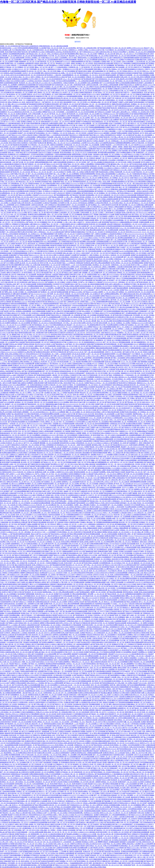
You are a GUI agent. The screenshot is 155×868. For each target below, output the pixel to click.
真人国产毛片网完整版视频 (53, 350)
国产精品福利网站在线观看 (103, 338)
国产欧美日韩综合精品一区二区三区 (27, 319)
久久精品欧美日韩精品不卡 (116, 234)
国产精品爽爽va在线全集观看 (86, 242)
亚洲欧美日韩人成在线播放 (51, 439)
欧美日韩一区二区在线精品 (100, 422)
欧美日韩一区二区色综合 (138, 385)
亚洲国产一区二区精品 (109, 580)
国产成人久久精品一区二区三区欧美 (47, 147)
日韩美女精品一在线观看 (51, 424)
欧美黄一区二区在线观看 (21, 201)
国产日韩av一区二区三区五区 (93, 565)
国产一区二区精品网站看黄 (63, 151)
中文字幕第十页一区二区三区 (96, 476)
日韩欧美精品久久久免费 (106, 214)
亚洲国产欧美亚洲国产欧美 (83, 747)
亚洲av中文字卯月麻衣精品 (88, 183)
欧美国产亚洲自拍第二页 (17, 480)
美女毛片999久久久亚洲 (42, 344)
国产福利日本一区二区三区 (51, 102)
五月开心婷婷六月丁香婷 (37, 79)
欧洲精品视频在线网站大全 (10, 453)
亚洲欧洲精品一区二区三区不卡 (111, 94)
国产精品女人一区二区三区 (140, 203)
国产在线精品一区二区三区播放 (55, 282)
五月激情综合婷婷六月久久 (93, 180)
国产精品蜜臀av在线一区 (101, 280)
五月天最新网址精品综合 (107, 143)
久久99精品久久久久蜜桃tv (101, 437)
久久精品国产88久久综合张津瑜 (79, 166)
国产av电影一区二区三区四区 (136, 615)
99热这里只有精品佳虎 (114, 224)
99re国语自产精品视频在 (50, 203)
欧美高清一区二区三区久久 (15, 443)
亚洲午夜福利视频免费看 (131, 216)
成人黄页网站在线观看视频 (123, 238)
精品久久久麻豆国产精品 (24, 813)
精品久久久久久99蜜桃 (17, 799)
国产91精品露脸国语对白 (107, 710)
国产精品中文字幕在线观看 (137, 768)
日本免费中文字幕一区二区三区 (20, 730)
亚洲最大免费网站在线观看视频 (143, 410)
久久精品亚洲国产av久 (19, 381)
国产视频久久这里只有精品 (15, 623)
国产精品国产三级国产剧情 (70, 350)
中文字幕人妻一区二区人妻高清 (124, 371)
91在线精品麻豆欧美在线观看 (76, 331)
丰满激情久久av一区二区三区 (127, 431)
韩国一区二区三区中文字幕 (8, 218)
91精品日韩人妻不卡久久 (118, 480)
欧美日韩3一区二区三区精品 (30, 445)
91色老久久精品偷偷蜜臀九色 (119, 435)
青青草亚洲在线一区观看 (88, 557)
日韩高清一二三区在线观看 (19, 65)
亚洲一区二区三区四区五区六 (116, 336)
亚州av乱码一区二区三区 (100, 151)
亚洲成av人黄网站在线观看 (61, 166)
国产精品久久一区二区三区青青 (138, 123)
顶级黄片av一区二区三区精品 (118, 71)
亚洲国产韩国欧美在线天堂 (81, 691)
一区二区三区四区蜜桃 (109, 383)
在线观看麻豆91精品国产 (43, 586)
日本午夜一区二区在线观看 (63, 249)
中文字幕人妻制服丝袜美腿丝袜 (60, 216)
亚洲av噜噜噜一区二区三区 (146, 230)
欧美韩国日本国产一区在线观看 (123, 755)
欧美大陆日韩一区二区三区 (16, 793)
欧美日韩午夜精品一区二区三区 (118, 118)
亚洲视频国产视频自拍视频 (58, 811)
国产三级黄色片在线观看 (82, 369)
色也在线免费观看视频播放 (86, 191)
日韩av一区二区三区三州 (63, 420)
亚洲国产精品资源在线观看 (107, 493)
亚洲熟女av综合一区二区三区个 (54, 120)
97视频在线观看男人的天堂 (70, 551)
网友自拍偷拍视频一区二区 (118, 422)
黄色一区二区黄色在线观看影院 (118, 606)
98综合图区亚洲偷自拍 (113, 429)
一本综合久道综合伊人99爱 (144, 191)
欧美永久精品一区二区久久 (22, 77)
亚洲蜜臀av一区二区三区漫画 (17, 427)
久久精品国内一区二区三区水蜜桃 (69, 213)
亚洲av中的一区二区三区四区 (28, 546)
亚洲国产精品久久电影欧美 (144, 98)
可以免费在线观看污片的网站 (116, 325)
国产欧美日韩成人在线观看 (90, 563)
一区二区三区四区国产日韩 (36, 553)
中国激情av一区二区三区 (60, 133)
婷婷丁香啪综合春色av (81, 58)
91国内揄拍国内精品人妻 (15, 123)
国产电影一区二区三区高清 (85, 830)
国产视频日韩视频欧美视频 (60, 578)
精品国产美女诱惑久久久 (53, 464)
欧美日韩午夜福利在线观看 (108, 75)
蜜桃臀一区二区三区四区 (98, 592)
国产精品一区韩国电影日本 (115, 375)
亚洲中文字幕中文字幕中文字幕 (12, 592)
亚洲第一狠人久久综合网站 (112, 373)
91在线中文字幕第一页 (73, 282)
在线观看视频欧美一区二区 (85, 385)
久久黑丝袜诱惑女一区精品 (59, 83)
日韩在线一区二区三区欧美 (45, 100)
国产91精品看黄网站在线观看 (17, 71)
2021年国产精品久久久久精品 (130, 154)
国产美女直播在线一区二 (47, 354)
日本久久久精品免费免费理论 (131, 737)
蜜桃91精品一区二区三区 (53, 267)
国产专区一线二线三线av (13, 228)
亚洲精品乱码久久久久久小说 (140, 850)
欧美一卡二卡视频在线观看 (28, 100)
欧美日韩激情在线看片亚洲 (39, 766)
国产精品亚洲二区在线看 (67, 559)
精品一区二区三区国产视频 (115, 460)
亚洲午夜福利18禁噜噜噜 (21, 412)
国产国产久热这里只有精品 (59, 782)
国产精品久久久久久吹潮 (30, 675)
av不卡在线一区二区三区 (79, 536)
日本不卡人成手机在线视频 (52, 633)
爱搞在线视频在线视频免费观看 (57, 786)
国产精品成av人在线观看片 (133, 207)
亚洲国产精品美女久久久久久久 (115, 855)
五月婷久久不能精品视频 (92, 298)
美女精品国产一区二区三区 (126, 669)
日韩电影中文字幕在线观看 (100, 170)
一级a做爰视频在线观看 (11, 745)
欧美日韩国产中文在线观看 (112, 826)
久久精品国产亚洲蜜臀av (99, 472)
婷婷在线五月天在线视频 (63, 675)
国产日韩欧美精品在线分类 (41, 602)
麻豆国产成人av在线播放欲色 (33, 141)
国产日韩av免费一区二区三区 (43, 704)
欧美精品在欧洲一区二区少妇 (120, 830)
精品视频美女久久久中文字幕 (33, 379)
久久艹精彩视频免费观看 (27, 170)
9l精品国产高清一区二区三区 (38, 176)
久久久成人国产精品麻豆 (13, 426)
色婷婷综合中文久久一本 (96, 305)
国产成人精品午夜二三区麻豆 (105, 396)
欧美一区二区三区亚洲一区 (93, 530)
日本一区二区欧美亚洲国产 (64, 608)
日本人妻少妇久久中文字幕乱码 (119, 747)
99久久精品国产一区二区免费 (38, 108)
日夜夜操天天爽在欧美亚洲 (58, 584)
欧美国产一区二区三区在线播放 (22, 722)
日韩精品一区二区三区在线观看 (126, 273)
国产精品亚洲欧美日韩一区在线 (102, 700)
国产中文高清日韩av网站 (20, 685)
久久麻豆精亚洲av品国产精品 (17, 780)
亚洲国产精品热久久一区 (88, 633)
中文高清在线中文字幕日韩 (66, 89)
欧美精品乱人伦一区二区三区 (66, 445)
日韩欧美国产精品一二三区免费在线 (49, 135)
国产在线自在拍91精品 (137, 110)
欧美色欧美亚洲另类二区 (71, 52)
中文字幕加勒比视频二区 (22, 549)
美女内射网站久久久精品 (64, 228)
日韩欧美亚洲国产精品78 (53, 183)
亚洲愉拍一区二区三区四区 (26, 67)
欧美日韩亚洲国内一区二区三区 (70, 152)
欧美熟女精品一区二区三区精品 (99, 56)
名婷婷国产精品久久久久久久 (128, 230)
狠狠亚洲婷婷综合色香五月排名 (144, 193)
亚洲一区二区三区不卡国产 (35, 762)
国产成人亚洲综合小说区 (92, 120)
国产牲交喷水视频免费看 (14, 265)
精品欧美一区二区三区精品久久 (144, 702)
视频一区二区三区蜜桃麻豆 (71, 174)
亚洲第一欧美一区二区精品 (75, 172)
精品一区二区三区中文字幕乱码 (52, 741)
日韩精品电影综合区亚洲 (69, 242)
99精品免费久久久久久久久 (84, 367)
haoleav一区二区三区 (106, 400)
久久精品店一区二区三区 (120, 158)
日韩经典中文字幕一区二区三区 (13, 286)
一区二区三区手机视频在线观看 (67, 462)
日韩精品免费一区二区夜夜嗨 (71, 315)
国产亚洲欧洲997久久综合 (37, 52)
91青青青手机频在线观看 (62, 476)
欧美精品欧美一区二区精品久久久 (108, 60)
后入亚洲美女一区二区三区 (135, 673)
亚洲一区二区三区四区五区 (57, 801)
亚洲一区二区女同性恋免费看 (121, 526)
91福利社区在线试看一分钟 (94, 85)
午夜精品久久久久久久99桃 (139, 323)
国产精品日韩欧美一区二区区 (84, 850)
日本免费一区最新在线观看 (141, 222)
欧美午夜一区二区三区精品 (67, 338)
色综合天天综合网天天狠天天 (75, 513)
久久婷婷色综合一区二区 (49, 321)
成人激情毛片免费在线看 (75, 851)
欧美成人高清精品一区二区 (88, 197)
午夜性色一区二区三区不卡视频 (86, 410)
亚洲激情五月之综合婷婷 (41, 621)
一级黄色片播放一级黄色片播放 (128, 433)
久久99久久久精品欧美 (104, 319)
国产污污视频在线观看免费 (51, 125)
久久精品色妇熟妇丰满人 (12, 629)
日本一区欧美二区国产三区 (106, 98)
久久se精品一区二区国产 (104, 695)
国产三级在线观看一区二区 (35, 381)
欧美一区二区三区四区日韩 (129, 826)
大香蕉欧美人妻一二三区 (76, 67)
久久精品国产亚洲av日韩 (17, 203)
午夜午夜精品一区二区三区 (119, 861)
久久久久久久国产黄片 (49, 480)
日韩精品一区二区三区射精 (139, 466)
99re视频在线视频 (99, 395)
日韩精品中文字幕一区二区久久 (74, 530)
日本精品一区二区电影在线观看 (51, 449)
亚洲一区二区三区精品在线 (107, 273)
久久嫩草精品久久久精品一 (54, 69)
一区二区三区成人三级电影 (47, 358)
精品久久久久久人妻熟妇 (90, 176)
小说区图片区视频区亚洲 (126, 697)
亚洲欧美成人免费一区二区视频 (45, 472)
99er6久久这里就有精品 (73, 143)
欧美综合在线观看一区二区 (57, 515)
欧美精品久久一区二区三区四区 (77, 162)
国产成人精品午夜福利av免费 (90, 400)
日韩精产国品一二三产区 (88, 302)
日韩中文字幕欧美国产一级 (39, 178)
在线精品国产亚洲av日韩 (17, 687)
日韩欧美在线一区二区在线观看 (26, 274)
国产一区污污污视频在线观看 (111, 416)
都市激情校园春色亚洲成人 (103, 468)
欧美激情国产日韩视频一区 (52, 762)
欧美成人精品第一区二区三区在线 (118, 532)
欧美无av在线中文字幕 (20, 553)
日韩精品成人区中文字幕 (117, 424)
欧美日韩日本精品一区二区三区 (126, 759)
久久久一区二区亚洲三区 (96, 418)
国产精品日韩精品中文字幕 (132, 453)
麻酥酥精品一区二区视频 (83, 511)
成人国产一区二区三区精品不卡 (57, 172)
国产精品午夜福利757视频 (145, 185)
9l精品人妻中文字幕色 (21, 824)
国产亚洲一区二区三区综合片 (47, 524)
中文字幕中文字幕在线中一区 (127, 726)
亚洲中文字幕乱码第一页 (139, 143)
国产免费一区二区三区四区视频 (124, 666)
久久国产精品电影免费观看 (120, 288)
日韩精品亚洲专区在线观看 (125, 799)
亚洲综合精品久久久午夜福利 (67, 240)
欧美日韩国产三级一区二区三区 (51, 551)
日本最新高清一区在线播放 (44, 788)
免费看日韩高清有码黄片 (36, 656)
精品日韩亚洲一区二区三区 (55, 706)
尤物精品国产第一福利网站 (88, 455)
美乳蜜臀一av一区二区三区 (96, 594)
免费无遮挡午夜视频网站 (20, 294)
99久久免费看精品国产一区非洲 (26, 154)
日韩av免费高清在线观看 (86, 259)
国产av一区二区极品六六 (88, 282)
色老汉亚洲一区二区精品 (145, 499)
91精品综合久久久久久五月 (140, 520)
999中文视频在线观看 (39, 311)
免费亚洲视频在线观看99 (37, 774)
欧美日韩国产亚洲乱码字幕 (38, 143)
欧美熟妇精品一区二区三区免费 (129, 846)
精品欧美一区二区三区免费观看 (87, 60)
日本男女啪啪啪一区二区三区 (77, 638)
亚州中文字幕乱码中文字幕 (80, 586)
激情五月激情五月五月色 (128, 598)
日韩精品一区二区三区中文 (121, 178)
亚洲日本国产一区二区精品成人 (55, 609)
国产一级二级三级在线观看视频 (94, 352)
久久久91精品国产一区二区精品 (10, 671)
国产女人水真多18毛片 (141, 638)
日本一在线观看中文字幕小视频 (33, 604)
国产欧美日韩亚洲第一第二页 (94, 602)
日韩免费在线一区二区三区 (19, 183)
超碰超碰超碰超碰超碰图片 (68, 468)
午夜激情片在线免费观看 (31, 642)
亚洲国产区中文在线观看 (62, 594)
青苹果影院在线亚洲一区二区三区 (80, 137)
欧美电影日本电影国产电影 (134, 73)
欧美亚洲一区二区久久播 (27, 83)
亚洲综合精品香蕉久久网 (99, 642)
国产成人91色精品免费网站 (87, 348)
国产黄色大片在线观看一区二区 (137, 338)
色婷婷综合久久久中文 (102, 377)
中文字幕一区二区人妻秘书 (85, 87)
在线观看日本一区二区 (140, 406)
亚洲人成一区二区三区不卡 (39, 826)
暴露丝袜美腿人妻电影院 (139, 608)
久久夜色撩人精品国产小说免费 (67, 255)
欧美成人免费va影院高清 (66, 743)
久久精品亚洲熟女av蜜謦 (72, 557)
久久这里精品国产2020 (131, 582)
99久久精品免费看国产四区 (111, 247)
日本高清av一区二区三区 (101, 615)
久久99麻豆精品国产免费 (60, 232)
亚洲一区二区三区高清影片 (54, 278)
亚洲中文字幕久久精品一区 (69, 408)
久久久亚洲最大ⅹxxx (60, 96)
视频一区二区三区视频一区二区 (75, 412)
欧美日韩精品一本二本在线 (132, 218)
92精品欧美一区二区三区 (111, 195)
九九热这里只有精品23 (81, 149)
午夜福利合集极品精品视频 (31, 168)
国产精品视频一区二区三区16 (134, 420)
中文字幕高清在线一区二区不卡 (109, 427)
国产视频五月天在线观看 (125, 75)
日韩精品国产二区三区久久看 (100, 791)
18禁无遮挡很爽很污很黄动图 (101, 358)
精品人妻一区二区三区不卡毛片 (136, 501)
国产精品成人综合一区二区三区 (36, 54)
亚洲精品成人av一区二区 (144, 598)
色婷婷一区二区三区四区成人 (139, 91)
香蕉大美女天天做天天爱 (110, 180)
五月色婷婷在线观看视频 (113, 226)
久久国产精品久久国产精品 (84, 629)
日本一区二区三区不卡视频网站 (23, 648)
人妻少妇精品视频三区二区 (100, 71)
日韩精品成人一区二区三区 (119, 141)
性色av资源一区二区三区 (130, 350)
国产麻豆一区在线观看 (118, 358)
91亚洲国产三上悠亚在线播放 (27, 137)
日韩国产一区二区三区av (76, 855)
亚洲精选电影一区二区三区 (67, 236)
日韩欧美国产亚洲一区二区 (12, 861)
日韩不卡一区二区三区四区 (113, 352)
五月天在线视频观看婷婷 (33, 189)
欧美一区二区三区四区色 (57, 433)
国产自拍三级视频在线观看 (10, 170)
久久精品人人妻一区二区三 (146, 658)
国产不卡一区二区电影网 (31, 443)
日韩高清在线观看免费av (76, 813)
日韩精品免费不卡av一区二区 (53, 286)
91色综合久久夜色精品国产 (77, 373)
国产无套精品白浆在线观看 (142, 534)
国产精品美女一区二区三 (8, 813)
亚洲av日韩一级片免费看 (37, 468)
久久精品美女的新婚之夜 (56, 834)
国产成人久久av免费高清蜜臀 (62, 536)
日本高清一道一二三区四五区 (42, 166)
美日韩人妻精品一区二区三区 (119, 263)
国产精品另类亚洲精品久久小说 (115, 497)
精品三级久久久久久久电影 (124, 176)
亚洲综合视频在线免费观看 (134, 358)
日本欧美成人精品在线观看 (99, 743)
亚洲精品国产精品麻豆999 (48, 778)
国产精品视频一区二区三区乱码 (112, 801)
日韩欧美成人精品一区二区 (75, 621)
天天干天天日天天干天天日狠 (124, 456)
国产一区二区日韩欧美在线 (12, 336)
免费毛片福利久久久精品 (14, 675)
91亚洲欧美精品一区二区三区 (31, 828)
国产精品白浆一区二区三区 (97, 586)
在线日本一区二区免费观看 (122, 517)
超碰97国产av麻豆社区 (17, 691)
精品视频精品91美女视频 (121, 774)
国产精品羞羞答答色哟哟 (34, 104)
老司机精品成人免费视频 (86, 203)
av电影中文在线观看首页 (102, 631)
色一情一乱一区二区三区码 (68, 832)
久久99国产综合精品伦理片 (97, 129)
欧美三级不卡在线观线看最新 (27, 129)
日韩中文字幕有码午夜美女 (114, 611)
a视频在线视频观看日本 (78, 61)
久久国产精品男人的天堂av (96, 848)
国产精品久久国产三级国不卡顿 (71, 273)
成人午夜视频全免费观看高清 (121, 340)
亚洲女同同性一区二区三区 (116, 776)
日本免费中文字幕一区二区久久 (68, 203)
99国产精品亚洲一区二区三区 (107, 555)
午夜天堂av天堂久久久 (19, 317)
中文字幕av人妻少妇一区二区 (120, 137)
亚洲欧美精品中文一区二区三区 (10, 435)
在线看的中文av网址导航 (25, 352)
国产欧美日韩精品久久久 (126, 193)
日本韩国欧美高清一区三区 (41, 50)
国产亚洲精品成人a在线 (37, 487)
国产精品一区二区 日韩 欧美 (78, 679)
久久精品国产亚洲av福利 (73, 400)
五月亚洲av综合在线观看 (128, 544)
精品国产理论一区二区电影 (98, 660)
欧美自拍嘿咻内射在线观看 (134, 139)
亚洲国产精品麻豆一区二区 (29, 220)
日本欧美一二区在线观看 (106, 365)
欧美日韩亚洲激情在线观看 (139, 830)
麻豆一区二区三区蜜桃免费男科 (129, 187)
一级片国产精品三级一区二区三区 (93, 96)
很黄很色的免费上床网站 (109, 668)
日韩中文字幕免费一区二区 (22, 819)
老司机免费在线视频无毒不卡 (76, 187)
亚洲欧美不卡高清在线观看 (23, 247)
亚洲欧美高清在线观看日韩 (54, 243)
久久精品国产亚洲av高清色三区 (96, 474)
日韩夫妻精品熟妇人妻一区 (53, 553)
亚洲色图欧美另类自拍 (54, 98)
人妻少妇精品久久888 (102, 487)
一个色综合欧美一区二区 (131, 375)
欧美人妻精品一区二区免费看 (67, 755)
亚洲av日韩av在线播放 (13, 460)
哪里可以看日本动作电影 (25, 232)
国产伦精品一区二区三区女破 (124, 81)
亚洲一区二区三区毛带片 (112, 96)
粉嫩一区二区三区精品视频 (132, 722)
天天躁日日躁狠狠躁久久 (28, 712)
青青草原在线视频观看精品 (19, 304)
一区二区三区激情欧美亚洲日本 (26, 96)
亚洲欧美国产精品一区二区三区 (63, 182)
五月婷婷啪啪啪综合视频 (113, 156)
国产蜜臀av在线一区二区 (99, 336)
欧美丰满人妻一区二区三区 (90, 489)
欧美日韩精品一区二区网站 (73, 251)
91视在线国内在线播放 (96, 168)
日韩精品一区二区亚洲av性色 (140, 112)
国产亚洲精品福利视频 (61, 292)
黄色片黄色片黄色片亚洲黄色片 (19, 143)
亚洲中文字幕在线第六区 (132, 776)
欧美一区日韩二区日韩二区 (77, 398)
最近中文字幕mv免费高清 (17, 290)
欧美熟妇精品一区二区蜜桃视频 (112, 737)
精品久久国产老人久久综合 (79, 284)
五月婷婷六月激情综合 (131, 356)
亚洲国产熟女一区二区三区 (50, 224)
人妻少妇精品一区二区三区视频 (10, 712)
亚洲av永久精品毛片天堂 (93, 844)
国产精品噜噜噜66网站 (72, 54)
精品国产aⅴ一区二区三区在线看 (58, 549)
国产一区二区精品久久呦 (111, 389)
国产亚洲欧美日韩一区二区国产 (108, 817)
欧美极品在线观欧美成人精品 (18, 340)
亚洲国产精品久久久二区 (96, 131)
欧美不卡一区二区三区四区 (44, 848)
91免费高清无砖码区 (82, 224)
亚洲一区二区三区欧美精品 (61, 257)
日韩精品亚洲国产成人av (94, 274)
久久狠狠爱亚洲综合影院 (64, 650)
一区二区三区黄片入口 (83, 102)
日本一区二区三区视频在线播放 (102, 520)
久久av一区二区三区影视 (127, 228)
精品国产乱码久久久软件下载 (45, 151)
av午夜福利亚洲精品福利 (74, 751)
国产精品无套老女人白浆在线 (57, 534)
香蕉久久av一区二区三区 (70, 348)
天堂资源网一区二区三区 (37, 69)
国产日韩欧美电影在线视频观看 (82, 151)
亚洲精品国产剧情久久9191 (145, 195)
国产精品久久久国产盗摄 (10, 848)
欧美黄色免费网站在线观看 (51, 414)
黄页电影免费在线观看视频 (107, 152)
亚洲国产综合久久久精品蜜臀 (65, 828)
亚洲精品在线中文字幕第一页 (130, 416)
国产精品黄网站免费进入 (69, 809)
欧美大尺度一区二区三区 (14, 476)
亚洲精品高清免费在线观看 (129, 851)
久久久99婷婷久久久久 (138, 340)
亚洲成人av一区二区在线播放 (75, 499)
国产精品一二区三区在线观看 (142, 677)
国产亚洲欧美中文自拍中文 (83, 73)
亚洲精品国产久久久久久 (63, 61)
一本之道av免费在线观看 (17, 58)
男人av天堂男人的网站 (62, 298)
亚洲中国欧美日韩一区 (88, 340)
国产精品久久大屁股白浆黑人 (101, 300)
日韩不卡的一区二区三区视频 (70, 588)
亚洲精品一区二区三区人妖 (145, 648)
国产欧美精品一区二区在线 (9, 704)
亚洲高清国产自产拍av (100, 739)
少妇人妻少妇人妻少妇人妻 (105, 834)
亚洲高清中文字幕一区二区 (126, 317)
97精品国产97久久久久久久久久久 (43, 195)
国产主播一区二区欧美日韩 (79, 547)
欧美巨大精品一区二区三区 (123, 203)
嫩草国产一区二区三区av (19, 267)
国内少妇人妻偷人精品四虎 (74, 261)
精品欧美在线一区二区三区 (108, 309)
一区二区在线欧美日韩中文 (103, 104)
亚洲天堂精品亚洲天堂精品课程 (104, 63)
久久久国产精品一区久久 (69, 687)
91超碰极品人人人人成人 (20, 106)
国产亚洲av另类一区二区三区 (79, 129)
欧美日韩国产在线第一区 (136, 189)
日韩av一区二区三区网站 (101, 367)
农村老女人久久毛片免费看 (134, 497)
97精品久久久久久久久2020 (8, 352)
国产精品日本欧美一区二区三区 (114, 402)
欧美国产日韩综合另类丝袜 (26, 344)
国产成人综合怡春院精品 (19, 838)
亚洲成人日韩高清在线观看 (86, 408)
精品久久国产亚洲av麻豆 (59, 501)
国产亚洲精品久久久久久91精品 (55, 340)
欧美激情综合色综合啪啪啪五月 (36, 598)
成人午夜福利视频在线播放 (108, 327)
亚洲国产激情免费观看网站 (44, 867)
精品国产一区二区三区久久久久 (77, 325)
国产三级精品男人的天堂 (72, 302)
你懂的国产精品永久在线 (101, 441)
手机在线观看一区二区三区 (51, 517)
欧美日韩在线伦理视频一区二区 (69, 269)
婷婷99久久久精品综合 (52, 191)
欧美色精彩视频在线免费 (99, 590)
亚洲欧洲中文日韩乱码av (86, 774)
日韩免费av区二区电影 (43, 495)
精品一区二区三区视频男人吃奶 (58, 528)
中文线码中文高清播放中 (83, 234)
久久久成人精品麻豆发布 (108, 67)
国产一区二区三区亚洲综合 (36, 174)
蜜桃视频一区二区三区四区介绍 (74, 120)
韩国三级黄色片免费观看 (25, 383)
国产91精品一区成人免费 (102, 182)
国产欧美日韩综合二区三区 (114, 637)
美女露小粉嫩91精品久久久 (78, 518)
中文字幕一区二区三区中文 (72, 487)
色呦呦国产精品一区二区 (17, 393)
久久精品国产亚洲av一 (100, 236)
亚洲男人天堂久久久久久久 (135, 48)
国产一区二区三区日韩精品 (23, 98)
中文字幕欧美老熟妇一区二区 (67, 321)
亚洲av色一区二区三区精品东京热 (54, 489)
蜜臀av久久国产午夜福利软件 (104, 517)
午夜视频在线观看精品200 (119, 182)
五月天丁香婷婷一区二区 (103, 757)
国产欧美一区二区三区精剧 (119, 300)
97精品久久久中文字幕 (61, 855)
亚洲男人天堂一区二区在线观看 (65, 91)
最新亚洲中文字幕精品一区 (139, 797)
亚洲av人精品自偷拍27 (35, 840)
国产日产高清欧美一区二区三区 (106, 410)
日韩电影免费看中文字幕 (102, 164)
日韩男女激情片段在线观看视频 (80, 660)
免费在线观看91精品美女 (44, 615)
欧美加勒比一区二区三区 (14, 236)
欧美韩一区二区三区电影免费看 (19, 540)
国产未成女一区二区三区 (136, 236)
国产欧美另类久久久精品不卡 (67, 189)
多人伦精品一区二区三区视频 (85, 125)
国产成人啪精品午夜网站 (105, 197)
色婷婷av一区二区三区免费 (53, 348)
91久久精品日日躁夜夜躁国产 (37, 577)
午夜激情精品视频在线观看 (143, 259)
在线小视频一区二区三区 (112, 305)
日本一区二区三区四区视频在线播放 (45, 410)
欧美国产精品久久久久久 (142, 156)
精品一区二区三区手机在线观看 (121, 387)
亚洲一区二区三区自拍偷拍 (137, 118)
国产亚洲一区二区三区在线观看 (102, 681)
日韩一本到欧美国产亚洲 (77, 85)
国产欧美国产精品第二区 (52, 733)
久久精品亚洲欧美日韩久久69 (97, 58)
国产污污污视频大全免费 (11, 263)
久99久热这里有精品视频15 (84, 265)
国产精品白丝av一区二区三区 (25, 182)
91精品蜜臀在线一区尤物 (8, 821)
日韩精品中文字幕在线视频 (56, 205)
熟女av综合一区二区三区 (70, 741)
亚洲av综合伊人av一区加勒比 (35, 683)
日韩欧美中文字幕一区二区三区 (92, 389)
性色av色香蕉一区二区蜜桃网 (91, 311)
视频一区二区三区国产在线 (31, 662)
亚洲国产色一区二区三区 (142, 371)
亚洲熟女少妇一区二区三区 (66, 234)
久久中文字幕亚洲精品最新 (12, 127)
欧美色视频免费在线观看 (105, 803)
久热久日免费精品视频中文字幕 (125, 152)
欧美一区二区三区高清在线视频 (84, 112)
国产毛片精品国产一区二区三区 (118, 656)
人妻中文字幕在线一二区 (28, 615)
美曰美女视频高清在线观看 (128, 578)
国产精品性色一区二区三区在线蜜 (108, 116)
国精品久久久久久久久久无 (49, 526)
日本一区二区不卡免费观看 (86, 377)
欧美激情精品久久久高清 (133, 125)
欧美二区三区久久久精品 (139, 526)
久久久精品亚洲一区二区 (133, 549)
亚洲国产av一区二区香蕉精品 (75, 199)
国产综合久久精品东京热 (15, 259)
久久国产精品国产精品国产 (68, 377)
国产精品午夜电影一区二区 (65, 441)
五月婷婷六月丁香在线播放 (12, 497)
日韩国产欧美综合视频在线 (130, 334)
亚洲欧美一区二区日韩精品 (103, 559)
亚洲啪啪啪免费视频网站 (123, 143)
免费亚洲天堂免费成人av (56, 699)
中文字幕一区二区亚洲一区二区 (130, 640)
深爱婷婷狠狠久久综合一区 (12, 857)
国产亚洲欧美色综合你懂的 (95, 569)
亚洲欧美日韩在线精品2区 (71, 553)
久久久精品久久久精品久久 (112, 168)
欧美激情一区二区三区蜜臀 (33, 484)
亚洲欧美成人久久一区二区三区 (110, 751)
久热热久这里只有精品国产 (58, 621)
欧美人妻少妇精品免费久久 (144, 294)
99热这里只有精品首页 (145, 180)
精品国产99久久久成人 (62, 627)
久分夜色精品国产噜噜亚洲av (139, 243)
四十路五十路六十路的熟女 (51, 840)
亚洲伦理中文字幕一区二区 (78, 274)
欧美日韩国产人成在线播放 (144, 83)
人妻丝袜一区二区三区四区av (53, 329)
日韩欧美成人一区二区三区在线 (124, 259)
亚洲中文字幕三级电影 (67, 141)
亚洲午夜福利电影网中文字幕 (79, 156)
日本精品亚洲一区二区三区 (105, 633)
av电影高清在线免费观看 (83, 617)
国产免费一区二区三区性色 (27, 226)
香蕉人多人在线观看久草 (109, 669)
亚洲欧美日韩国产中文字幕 (113, 536)
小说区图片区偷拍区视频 (124, 267)
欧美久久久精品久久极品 (53, 644)
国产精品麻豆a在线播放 (147, 216)
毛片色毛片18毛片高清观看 (54, 253)
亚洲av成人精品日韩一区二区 (80, 391)
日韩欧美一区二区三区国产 (63, 497)
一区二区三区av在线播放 (67, 511)
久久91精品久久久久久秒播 (55, 365)
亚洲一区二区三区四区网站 (68, 48)
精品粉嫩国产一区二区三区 (20, 751)
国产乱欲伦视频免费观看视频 (137, 685)
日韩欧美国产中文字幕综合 (63, 131)
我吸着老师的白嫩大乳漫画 (54, 404)
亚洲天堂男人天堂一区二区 (36, 646)
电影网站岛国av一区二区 (70, 108)
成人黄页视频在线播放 (136, 263)
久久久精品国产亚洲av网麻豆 (123, 629)
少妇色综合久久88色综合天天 (73, 699)
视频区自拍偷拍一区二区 (125, 393)
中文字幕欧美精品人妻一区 (22, 801)
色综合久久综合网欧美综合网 (19, 191)
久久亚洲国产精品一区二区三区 (49, 48)
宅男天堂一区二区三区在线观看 (90, 296)
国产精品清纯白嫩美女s (73, 577)
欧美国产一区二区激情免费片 (47, 346)
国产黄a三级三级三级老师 (69, 288)
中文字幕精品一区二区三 (36, 350)
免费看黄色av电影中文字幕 (12, 391)
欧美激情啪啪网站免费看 (74, 96)
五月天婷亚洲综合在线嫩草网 (31, 236)
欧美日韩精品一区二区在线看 (64, 745)
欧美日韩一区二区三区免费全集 (23, 410)
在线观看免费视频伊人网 (137, 435)
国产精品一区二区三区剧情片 (18, 447)
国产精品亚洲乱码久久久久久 (119, 445)
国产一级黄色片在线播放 (99, 234)
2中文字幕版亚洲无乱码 (142, 54)
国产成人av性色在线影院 (10, 234)
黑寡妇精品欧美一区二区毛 (9, 433)
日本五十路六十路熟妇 (117, 741)
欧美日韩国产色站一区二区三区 (74, 383)
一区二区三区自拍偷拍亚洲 (54, 79)
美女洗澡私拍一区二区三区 (36, 561)
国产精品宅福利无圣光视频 (8, 315)
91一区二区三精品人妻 (111, 292)
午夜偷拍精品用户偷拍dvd (140, 174)
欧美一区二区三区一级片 (38, 116)
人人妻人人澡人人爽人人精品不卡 (73, 222)
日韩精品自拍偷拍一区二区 (36, 183)
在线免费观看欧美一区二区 (71, 75)
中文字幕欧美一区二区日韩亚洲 (115, 50)
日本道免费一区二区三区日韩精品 (97, 216)
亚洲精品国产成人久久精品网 (21, 486)
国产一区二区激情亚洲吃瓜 (38, 160)
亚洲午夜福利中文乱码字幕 (110, 205)
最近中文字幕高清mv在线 (8, 284)
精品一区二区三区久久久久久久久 (40, 334)
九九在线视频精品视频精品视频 (29, 87)
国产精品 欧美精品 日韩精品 (48, 259)
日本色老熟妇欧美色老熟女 (63, 100)
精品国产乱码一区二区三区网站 (104, 259)
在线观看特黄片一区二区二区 (145, 342)
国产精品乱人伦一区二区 (49, 462)
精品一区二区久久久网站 (137, 509)
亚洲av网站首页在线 (112, 228)
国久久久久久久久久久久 (71, 404)
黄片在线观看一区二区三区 (124, 67)
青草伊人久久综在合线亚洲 (28, 507)
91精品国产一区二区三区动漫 (11, 358)
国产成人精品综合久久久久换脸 (88, 329)
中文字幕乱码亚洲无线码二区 (33, 414)
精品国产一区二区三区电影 (55, 557)
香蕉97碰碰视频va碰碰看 (71, 387)
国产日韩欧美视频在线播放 (127, 449)
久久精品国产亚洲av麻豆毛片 (84, 141)
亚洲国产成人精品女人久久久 (144, 85)
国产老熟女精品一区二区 (86, 104)
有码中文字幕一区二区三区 (48, 263)
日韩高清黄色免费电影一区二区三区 (70, 94)
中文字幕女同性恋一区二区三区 (99, 420)
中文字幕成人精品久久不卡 (12, 313)
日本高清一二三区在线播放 (86, 517)
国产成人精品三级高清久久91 (118, 377)
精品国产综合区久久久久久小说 (62, 615)
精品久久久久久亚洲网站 (62, 402)
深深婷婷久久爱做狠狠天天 (19, 278)
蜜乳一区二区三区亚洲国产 (68, 87)
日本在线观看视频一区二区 (32, 139)
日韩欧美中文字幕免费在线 (45, 209)
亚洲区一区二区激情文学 (93, 294)
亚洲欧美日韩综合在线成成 (72, 185)
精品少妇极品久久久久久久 (47, 228)
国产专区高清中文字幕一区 (23, 199)
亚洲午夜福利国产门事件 (25, 584)
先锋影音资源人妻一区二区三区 (79, 867)
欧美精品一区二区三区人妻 (137, 52)
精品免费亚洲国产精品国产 (91, 751)
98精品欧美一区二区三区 (32, 778)
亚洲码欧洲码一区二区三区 (39, 834)
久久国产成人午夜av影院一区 (37, 797)
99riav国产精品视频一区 (19, 466)
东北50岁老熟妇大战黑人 (18, 81)
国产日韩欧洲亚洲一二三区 (67, 265)
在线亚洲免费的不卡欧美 (11, 180)
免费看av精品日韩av (105, 821)
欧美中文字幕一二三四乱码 (140, 265)
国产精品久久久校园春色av (124, 689)
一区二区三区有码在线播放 (100, 123)
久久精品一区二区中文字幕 (76, 230)
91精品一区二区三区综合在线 (18, 464)
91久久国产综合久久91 (76, 298)
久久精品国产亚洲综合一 (74, 600)
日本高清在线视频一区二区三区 (52, 447)
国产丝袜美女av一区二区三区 (96, 637)
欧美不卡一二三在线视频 (105, 455)
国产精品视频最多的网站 (62, 195)
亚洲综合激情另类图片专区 (29, 671)
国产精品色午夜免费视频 (38, 522)
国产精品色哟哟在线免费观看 (11, 739)
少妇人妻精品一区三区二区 (16, 551)
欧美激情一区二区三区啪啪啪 (77, 83)
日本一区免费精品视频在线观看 (33, 286)
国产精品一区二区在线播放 (125, 555)
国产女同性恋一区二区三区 (75, 470)
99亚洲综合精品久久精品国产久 (78, 495)
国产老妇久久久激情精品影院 (114, 418)
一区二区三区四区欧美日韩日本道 (40, 501)
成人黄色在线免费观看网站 (101, 424)
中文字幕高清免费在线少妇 (58, 325)
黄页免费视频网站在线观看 (93, 416)
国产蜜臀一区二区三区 (144, 784)
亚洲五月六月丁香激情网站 (122, 63)
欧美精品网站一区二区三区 (94, 195)
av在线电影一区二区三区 (141, 689)
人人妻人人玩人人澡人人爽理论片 (96, 356)
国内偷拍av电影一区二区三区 (100, 102)
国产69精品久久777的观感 (100, 507)
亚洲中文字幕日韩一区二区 (53, 385)
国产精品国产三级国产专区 (19, 809)
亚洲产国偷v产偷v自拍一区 (19, 174)
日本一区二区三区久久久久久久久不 (78, 770)
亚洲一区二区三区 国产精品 (83, 346)
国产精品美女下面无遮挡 (78, 195)
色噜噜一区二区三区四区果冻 (19, 160)
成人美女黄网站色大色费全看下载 (19, 522)
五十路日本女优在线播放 (125, 307)
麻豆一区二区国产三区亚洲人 (40, 819)
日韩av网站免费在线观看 (93, 230)
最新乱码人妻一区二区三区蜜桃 (69, 538)
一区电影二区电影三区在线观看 (77, 501)
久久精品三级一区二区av (86, 840)
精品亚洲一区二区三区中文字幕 (79, 56)
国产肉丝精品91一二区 (141, 555)
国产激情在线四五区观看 (67, 617)
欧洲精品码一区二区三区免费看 (99, 166)
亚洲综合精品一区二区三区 (129, 96)
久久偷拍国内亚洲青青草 (139, 515)
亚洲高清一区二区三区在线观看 (118, 236)
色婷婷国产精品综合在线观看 (82, 209)
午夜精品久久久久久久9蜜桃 (9, 580)
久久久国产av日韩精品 (56, 821)
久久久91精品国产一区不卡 (35, 110)
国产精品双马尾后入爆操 (83, 71)
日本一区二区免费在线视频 (69, 693)
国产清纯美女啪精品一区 (83, 791)
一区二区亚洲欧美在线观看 (72, 669)
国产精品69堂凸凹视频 (51, 213)
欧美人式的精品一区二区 (97, 156)
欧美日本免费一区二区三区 (107, 323)
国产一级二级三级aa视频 (68, 276)
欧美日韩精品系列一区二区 (88, 269)
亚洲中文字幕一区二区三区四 (98, 139)
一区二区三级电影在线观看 (55, 598)
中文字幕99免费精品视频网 (112, 447)
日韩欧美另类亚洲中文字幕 (138, 838)
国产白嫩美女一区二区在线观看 (90, 185)
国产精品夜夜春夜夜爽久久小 (104, 774)
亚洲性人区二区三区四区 (121, 832)
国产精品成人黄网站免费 (76, 309)
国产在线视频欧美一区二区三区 (17, 695)
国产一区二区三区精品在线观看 (27, 284)
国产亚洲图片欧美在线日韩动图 (115, 476)
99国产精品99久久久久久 (109, 333)
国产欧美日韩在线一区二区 (90, 193)
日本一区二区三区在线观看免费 (139, 346)
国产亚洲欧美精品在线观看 (42, 375)
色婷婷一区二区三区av (35, 447)
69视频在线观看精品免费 (142, 396)
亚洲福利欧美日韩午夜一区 (120, 821)
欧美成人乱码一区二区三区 (50, 139)
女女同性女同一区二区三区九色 (75, 333)
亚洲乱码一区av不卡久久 (34, 94)
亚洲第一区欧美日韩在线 (95, 638)
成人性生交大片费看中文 (109, 307)
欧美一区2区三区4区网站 (145, 373)
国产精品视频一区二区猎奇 (137, 151)
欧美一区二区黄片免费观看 (105, 561)
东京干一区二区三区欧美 (43, 429)
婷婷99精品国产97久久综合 (49, 122)
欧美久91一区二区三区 (135, 71)
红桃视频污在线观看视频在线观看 (95, 582)
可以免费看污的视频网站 (88, 201)
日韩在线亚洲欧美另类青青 (50, 617)
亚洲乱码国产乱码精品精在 (95, 344)
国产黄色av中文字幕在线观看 (137, 182)
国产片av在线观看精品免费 (52, 317)
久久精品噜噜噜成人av (119, 673)
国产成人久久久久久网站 (29, 211)
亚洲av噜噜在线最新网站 (22, 557)
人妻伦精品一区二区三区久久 (127, 282)
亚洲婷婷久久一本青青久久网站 (78, 50)
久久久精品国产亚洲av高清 (110, 187)
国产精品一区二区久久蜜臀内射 (93, 805)
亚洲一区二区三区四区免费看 (96, 518)
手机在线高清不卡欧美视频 (135, 336)
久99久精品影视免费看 (119, 338)
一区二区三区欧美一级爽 (30, 346)
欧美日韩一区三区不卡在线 (57, 720)
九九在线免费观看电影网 (13, 613)
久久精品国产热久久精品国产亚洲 (18, 342)
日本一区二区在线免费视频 (20, 176)
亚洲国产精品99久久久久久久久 (110, 296)
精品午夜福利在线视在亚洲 (23, 333)
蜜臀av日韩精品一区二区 (19, 158)
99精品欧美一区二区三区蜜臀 (24, 92)
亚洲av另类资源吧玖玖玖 (108, 135)
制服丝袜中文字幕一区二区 (44, 96)
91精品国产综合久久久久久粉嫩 (35, 290)
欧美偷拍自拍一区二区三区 (51, 511)
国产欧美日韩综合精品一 (11, 249)
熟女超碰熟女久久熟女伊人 (136, 69)
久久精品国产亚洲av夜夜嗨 (116, 369)
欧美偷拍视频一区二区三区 (17, 538)
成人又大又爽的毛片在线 (36, 106)
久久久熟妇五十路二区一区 (70, 774)
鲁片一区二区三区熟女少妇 (76, 356)
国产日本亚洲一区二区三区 (28, 131)
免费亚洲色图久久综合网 (141, 79)
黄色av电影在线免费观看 (77, 697)
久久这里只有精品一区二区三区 (44, 298)
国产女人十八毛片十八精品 (12, 122)
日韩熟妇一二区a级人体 (125, 329)
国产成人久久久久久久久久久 (38, 294)
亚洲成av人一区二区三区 (17, 526)
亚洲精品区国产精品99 (32, 573)
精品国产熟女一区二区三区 (53, 273)
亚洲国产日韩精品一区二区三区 (31, 122)
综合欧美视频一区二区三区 (71, 158)
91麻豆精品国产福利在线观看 (76, 503)
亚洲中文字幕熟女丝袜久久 (122, 803)
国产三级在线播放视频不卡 (45, 118)
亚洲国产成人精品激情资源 (139, 255)
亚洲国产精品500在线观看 (87, 387)
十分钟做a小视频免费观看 (125, 486)
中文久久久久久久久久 (40, 197)
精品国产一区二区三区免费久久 (132, 621)
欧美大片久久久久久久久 (35, 424)
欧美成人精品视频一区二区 (33, 511)
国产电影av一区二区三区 (94, 247)
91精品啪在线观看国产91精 (84, 644)
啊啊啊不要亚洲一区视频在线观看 (108, 842)
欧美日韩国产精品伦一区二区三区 (61, 784)
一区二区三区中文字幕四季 (67, 122)
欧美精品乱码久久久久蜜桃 (136, 240)
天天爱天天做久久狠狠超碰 (137, 836)
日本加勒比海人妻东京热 (80, 704)
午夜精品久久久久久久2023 (97, 546)
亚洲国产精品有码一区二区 (137, 662)
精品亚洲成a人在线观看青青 (45, 154)
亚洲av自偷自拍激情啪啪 (147, 592)
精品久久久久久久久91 (7, 98)
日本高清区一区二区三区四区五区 (91, 267)
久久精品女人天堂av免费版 (120, 695)
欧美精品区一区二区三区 (77, 245)
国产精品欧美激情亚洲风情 (39, 56)
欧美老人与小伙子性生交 (105, 286)
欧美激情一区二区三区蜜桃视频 (53, 387)
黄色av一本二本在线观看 (111, 513)
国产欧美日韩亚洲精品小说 (135, 249)
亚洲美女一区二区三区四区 (52, 588)
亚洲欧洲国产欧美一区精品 (144, 60)
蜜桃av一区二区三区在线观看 (123, 633)
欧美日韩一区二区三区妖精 (143, 292)
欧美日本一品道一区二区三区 (92, 668)
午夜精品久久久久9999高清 (84, 575)
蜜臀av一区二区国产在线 (144, 199)
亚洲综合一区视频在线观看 (139, 321)
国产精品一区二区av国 (58, 406)
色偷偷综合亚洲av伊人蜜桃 (36, 695)
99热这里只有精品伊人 (19, 125)
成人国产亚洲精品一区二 (93, 205)
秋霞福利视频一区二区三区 (132, 149)
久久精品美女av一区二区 (124, 174)
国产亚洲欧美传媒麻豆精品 (76, 232)
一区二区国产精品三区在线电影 (130, 261)
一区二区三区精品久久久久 (15, 778)
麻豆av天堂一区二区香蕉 (144, 298)
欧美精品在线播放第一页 (21, 720)
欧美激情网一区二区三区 (21, 513)
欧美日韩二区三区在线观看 (33, 203)
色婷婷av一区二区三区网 (119, 69)
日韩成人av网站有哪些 (90, 803)
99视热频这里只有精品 (32, 63)
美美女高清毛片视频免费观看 (119, 687)
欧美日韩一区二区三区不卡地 (50, 362)
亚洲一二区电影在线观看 (63, 354)
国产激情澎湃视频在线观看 (140, 114)
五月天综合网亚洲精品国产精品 (123, 439)
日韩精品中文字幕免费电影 (83, 613)
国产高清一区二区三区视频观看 (104, 65)
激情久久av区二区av (106, 813)
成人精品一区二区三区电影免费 (113, 257)
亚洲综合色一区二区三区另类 (142, 176)
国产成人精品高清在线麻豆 (137, 122)
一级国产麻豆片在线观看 (83, 445)
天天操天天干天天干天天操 (124, 406)
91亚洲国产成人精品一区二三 (53, 393)
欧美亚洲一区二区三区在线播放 (110, 598)
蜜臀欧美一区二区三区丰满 (107, 54)
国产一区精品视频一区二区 (19, 269)
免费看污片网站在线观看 (47, 623)
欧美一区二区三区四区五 (51, 689)
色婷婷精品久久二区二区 (27, 156)
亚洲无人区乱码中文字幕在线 (110, 793)
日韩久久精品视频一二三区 (130, 61)
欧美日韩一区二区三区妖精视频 (58, 544)
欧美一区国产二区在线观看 (120, 201)
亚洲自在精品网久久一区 (135, 623)
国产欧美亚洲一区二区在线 (75, 114)
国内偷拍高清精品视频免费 (43, 846)
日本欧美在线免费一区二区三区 (71, 793)
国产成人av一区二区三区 (39, 172)
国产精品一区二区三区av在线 (24, 197)
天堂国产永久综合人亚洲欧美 (60, 429)
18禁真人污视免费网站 (87, 164)
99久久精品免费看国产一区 (120, 211)
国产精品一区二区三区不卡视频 (143, 393)
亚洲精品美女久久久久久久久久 (64, 211)
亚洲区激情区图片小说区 (138, 348)
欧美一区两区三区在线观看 (132, 162)
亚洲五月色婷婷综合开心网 (103, 809)
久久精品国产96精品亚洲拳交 (84, 441)
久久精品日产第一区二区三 (42, 396)
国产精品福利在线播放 (104, 48)
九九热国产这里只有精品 (147, 730)
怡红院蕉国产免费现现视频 (26, 594)
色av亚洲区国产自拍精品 (136, 377)
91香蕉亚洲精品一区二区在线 (114, 100)
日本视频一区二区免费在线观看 (28, 292)
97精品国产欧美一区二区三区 (84, 478)
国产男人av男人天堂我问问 (35, 89)
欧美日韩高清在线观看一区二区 (105, 81)
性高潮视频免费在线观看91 (17, 54)
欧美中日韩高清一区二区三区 (126, 580)
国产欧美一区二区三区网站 (18, 110)
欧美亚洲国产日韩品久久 (54, 160)
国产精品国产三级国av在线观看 (28, 524)
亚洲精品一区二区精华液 (126, 292)
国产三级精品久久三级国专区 (15, 455)
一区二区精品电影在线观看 (86, 81)
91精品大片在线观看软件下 (105, 557)
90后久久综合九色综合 (39, 98)
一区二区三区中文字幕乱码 (107, 253)
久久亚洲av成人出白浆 (140, 553)
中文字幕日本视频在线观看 (82, 778)
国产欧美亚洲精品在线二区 (108, 683)
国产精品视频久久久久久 (46, 569)
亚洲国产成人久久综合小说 (38, 530)
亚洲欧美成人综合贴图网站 (20, 79)
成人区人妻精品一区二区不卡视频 (37, 619)
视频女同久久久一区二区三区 (81, 662)
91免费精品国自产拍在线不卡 (38, 201)
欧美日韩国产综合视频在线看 (11, 462)
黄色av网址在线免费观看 (102, 263)
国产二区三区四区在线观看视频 (110, 311)
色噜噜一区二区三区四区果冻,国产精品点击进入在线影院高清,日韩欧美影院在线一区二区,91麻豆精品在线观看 (68, 2)
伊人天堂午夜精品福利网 (10, 451)
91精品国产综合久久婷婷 (103, 780)
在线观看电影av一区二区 (18, 544)
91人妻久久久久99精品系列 (78, 578)
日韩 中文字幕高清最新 (107, 724)
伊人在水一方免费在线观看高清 (40, 356)
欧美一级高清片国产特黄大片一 (121, 92)
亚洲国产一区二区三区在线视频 (15, 404)
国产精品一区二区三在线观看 (119, 166)
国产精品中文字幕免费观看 (55, 757)
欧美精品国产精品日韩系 (27, 586)
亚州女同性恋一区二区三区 (91, 766)
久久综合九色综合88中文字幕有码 (104, 573)
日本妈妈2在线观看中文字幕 (43, 180)
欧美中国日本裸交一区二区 (90, 625)
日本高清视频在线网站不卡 (107, 489)
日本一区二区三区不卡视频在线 (28, 431)
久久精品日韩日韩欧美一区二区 (104, 203)
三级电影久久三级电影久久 (97, 271)
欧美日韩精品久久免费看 (73, 433)
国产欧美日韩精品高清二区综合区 (131, 274)
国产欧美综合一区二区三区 (42, 193)
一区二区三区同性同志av (18, 222)
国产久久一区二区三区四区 (32, 482)
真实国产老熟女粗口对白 (56, 201)
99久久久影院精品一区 (130, 331)
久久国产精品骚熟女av (51, 65)
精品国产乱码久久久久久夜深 (91, 94)
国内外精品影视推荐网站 (40, 309)
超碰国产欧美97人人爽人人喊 (57, 331)
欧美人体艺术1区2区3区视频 (15, 75)
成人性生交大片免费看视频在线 (107, 577)
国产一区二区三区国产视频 (15, 377)
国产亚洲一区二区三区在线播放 (75, 77)
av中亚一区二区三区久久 (14, 608)
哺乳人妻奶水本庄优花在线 (49, 73)
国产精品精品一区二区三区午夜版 (33, 733)
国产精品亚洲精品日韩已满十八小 (111, 824)
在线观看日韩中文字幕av (46, 671)
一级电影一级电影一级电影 (47, 127)
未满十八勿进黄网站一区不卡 (64, 58)
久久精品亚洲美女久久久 (60, 681)
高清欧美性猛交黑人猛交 (146, 826)
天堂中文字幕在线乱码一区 (120, 243)
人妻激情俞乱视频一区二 (30, 60)
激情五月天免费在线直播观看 (68, 60)
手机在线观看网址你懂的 (146, 350)
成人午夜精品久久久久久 (108, 114)
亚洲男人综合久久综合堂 (126, 245)
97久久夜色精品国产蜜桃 (111, 83)
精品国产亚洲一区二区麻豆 (137, 141)
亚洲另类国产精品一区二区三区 (12, 728)
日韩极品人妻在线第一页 (88, 522)
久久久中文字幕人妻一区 (66, 369)
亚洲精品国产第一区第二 (19, 611)
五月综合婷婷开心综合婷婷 (116, 139)
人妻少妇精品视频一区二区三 (38, 513)
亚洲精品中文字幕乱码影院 (46, 131)
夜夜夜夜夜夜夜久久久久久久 (93, 342)
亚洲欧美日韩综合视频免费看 (37, 214)
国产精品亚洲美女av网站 (16, 362)
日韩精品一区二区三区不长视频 (108, 364)
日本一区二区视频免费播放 (80, 420)
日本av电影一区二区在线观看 (90, 145)
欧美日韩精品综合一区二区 (100, 122)
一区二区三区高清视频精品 (141, 75)
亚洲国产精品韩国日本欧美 (13, 658)
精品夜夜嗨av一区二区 (37, 348)
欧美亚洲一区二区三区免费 (17, 94)
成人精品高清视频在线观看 (96, 284)
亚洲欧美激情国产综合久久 (26, 811)
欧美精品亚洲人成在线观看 (49, 747)
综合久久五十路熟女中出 (33, 735)
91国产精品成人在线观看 (56, 197)
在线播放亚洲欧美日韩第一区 (108, 718)
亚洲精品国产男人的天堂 (86, 728)
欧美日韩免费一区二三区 (68, 362)
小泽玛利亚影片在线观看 (138, 724)
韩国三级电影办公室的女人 (61, 518)
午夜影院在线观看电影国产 (51, 304)
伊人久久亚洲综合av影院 (46, 547)
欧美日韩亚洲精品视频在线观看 (55, 836)
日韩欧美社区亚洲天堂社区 (49, 743)
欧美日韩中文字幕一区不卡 (19, 710)
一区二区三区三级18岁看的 (82, 685)
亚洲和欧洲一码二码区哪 (62, 431)
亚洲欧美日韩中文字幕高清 (56, 333)
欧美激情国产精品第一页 (104, 315)
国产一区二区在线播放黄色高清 (103, 755)
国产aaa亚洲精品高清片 (40, 199)
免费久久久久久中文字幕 (145, 313)
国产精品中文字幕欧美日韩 (82, 623)
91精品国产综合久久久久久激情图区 (98, 133)
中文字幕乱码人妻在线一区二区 (118, 571)
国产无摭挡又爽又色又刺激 (36, 464)
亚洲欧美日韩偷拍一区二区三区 (120, 437)
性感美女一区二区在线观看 (98, 505)
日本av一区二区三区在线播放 (56, 116)
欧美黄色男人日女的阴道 (108, 160)
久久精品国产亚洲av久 (126, 513)
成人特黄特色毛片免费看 (26, 772)
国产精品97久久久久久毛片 (80, 127)
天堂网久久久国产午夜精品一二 (113, 331)
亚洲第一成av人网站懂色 (66, 123)
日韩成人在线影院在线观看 (110, 199)
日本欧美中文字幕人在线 (78, 375)
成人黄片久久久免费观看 (57, 412)
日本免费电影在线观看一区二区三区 (96, 656)
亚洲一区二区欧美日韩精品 (58, 737)
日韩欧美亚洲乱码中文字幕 (145, 309)
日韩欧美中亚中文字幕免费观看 (94, 621)
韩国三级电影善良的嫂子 (145, 547)
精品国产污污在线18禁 (7, 197)
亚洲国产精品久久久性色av (93, 383)
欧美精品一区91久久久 (52, 468)
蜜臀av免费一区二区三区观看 (9, 731)
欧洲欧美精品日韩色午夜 (57, 718)
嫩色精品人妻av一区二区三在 (56, 143)
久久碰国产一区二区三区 (93, 307)
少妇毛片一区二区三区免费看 (31, 73)
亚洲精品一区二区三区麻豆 (90, 619)
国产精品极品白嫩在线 (94, 578)
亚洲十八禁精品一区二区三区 (40, 77)
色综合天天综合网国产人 (121, 52)
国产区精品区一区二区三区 (36, 267)
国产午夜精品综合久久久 (87, 52)
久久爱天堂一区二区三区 (141, 609)
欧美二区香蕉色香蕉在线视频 (120, 575)
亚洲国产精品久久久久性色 (117, 538)
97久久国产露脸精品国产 (103, 201)
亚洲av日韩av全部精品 (12, 354)
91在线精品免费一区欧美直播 (40, 456)
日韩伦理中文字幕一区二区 (124, 145)
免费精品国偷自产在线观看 (45, 137)
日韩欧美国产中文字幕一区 (17, 493)
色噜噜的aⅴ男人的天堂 (141, 489)
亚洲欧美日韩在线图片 (10, 499)
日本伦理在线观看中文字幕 (59, 652)
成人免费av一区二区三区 (66, 73)
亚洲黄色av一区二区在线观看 (71, 482)
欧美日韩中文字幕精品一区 (21, 178)
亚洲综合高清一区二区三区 (22, 56)
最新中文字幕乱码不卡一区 (15, 273)
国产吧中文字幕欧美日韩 (58, 352)
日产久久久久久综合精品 (141, 484)
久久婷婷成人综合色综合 (34, 81)
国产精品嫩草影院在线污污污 (47, 280)
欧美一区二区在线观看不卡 (67, 422)
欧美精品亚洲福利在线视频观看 (111, 185)
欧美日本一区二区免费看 (69, 106)
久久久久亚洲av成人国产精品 (56, 637)
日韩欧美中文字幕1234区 (30, 280)
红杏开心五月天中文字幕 (122, 110)
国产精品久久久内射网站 (24, 195)
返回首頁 (78, 42)
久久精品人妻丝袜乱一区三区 (115, 271)
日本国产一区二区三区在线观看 (130, 247)
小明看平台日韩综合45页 (83, 336)
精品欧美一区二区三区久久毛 (57, 470)
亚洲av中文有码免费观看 (136, 757)
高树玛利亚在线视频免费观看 (45, 850)
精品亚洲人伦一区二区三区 (45, 453)
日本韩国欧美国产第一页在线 (19, 185)
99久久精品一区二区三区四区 (43, 668)
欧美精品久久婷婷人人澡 (90, 842)
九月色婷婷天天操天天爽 (34, 439)
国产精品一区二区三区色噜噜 (89, 484)
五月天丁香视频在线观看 (22, 205)
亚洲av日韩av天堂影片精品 (98, 867)
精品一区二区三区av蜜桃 (105, 321)
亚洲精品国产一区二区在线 (144, 152)
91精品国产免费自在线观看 (118, 133)
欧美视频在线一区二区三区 (71, 455)
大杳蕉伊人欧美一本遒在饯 (116, 660)
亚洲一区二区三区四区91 (146, 493)
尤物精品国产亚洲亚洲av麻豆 (85, 263)
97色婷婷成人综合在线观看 (47, 207)
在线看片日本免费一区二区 (122, 455)
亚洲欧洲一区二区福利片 (67, 147)
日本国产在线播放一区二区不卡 (68, 65)
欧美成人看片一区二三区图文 (24, 271)
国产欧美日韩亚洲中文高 (137, 137)
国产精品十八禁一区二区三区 (100, 768)
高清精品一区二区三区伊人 (102, 255)
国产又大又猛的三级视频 (39, 786)
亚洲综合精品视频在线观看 (90, 509)
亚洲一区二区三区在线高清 (20, 468)
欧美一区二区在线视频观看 (146, 131)
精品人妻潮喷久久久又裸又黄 (40, 416)
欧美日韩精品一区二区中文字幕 (34, 273)
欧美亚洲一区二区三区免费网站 (45, 772)
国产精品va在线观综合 (58, 396)
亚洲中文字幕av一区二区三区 (19, 331)
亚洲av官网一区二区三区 (47, 63)
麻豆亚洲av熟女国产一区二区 (87, 317)
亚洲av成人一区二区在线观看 (63, 671)
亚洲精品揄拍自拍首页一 (85, 437)
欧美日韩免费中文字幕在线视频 (136, 56)
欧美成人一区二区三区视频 (122, 302)
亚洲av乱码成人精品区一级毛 (106, 689)
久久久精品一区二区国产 (87, 799)
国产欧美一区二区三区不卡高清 (128, 180)
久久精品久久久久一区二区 (20, 69)
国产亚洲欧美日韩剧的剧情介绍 (67, 259)
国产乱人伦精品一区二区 (36, 213)
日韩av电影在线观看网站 (57, 416)
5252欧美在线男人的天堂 (10, 431)
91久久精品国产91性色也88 (20, 458)
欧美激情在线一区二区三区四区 (81, 300)
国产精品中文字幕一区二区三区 (126, 499)
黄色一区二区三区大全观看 (71, 160)
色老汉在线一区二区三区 (144, 364)
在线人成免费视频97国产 (95, 83)
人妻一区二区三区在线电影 (33, 480)
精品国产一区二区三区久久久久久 (73, 447)
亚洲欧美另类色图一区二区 (51, 141)
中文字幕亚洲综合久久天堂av (99, 207)
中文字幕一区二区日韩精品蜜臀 (104, 542)
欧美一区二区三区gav (63, 580)
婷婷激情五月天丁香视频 (90, 214)
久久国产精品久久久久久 (88, 110)
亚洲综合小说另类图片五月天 (20, 238)
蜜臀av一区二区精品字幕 (115, 453)
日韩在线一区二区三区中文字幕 (87, 98)
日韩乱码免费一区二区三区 (40, 114)
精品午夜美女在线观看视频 (137, 147)
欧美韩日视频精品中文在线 (77, 474)
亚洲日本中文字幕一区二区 (99, 623)
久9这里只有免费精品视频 (12, 615)
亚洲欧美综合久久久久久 (125, 108)
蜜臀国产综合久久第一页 (50, 112)
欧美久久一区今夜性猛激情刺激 (114, 602)
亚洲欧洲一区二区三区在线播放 (67, 728)
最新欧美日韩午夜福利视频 (13, 733)
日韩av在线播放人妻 (146, 790)
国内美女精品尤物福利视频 (128, 120)
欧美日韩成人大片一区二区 (133, 855)
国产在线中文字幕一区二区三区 (132, 352)
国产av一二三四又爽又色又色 (39, 251)
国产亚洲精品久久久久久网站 (130, 790)
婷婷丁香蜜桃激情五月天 (66, 478)
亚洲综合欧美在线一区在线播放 (13, 604)
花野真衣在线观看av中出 (64, 207)
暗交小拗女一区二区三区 (15, 747)
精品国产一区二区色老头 (129, 819)
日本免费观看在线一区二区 (96, 497)
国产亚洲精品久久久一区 (137, 528)
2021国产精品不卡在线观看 (110, 251)
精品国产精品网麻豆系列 (35, 242)
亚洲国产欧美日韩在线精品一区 (130, 412)
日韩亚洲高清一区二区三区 (78, 257)
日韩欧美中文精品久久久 (13, 305)
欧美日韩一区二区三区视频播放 (131, 805)
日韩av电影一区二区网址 (125, 683)
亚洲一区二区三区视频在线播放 (39, 718)
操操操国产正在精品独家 (79, 654)
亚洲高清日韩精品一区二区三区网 (86, 426)
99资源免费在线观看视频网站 (34, 588)
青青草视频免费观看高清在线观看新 (13, 189)
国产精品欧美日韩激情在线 (122, 197)
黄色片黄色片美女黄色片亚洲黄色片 (69, 509)
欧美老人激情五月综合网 (53, 824)
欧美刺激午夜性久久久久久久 (94, 513)
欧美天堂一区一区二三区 (88, 482)
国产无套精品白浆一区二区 (32, 377)
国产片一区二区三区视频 (34, 517)
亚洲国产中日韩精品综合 (127, 60)
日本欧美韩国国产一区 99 (85, 733)
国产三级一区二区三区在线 (84, 91)
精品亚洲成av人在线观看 (30, 606)
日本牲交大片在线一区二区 (101, 575)
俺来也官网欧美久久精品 (36, 809)
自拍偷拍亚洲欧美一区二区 (71, 243)
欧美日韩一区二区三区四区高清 (34, 75)
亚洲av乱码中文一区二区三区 (36, 427)
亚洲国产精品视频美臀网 (62, 451)
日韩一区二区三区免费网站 (55, 238)
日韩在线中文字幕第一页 (50, 81)
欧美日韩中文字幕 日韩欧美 (120, 559)
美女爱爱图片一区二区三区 (16, 321)
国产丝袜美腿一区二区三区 (25, 193)
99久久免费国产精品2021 (91, 327)
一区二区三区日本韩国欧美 (46, 608)
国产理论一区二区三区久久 (127, 199)
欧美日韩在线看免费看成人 (139, 561)
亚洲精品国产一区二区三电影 (119, 768)
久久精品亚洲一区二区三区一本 (123, 400)
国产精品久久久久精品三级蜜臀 (93, 292)
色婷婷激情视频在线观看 (131, 58)
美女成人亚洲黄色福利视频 (103, 87)
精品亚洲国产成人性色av (14, 371)
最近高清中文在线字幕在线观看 (83, 280)
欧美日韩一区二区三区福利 (100, 209)
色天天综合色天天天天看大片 (66, 360)
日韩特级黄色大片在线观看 (39, 801)
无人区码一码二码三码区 (89, 116)
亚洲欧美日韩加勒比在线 (78, 753)
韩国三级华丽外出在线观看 (138, 201)
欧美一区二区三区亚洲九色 (124, 484)
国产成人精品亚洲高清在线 (33, 590)
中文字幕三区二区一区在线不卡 (95, 232)
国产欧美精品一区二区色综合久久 (105, 191)
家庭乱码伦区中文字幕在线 (26, 298)
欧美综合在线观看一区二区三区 (39, 342)
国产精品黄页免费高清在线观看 (20, 534)
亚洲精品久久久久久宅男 (71, 69)
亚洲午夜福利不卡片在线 (80, 784)
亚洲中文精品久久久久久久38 (70, 183)
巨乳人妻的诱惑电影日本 (117, 828)
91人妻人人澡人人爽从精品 (129, 811)
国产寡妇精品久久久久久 (19, 302)
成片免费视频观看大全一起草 (26, 147)
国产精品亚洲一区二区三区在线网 (126, 710)
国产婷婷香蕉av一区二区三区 (124, 65)
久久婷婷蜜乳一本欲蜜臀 (53, 288)
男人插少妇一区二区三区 (34, 71)
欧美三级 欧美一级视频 (93, 782)
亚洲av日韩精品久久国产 (40, 813)
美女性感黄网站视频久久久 (15, 743)
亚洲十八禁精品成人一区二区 (137, 170)
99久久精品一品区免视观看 (113, 395)
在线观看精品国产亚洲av (33, 691)
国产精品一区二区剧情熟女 (37, 664)
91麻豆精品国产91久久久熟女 (126, 309)
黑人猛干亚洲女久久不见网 (128, 427)
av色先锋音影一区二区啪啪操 (72, 842)
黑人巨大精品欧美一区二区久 (57, 751)
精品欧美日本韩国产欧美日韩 (101, 137)
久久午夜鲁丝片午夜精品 (61, 867)
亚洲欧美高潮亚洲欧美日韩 (113, 334)
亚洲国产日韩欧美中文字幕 (116, 89)
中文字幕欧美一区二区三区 (87, 673)
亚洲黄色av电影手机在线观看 (12, 73)
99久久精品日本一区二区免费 (143, 513)
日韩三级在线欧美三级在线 (56, 178)
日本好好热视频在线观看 (60, 638)
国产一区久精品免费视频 (18, 491)
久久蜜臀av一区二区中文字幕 (38, 331)
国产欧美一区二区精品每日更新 (87, 48)
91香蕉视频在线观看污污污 (104, 242)
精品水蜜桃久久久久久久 (80, 131)
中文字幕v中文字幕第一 (48, 460)
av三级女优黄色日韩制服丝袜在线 (102, 511)
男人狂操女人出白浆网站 (93, 187)
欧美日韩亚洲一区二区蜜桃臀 (30, 650)
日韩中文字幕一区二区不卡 (64, 460)
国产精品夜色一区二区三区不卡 (23, 166)
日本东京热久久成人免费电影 (110, 120)
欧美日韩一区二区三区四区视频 (129, 522)
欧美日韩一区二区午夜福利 (81, 596)
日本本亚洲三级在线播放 (82, 453)
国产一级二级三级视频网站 (92, 470)
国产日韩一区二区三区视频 (129, 770)
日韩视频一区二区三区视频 (90, 273)
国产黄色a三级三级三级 (79, 228)
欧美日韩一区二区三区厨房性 (57, 805)
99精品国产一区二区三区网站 (81, 118)
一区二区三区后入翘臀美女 (115, 474)
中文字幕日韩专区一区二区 (107, 176)
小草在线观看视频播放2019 (120, 815)
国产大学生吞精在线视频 (108, 298)
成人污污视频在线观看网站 (82, 606)
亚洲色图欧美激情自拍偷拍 (24, 400)
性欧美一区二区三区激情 (92, 114)
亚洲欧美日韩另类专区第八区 (45, 249)
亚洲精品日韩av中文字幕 (67, 125)
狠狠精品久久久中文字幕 (73, 340)
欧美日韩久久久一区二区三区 (44, 594)
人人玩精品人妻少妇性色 (31, 259)
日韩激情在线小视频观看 (105, 720)
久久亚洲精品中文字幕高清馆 (106, 269)
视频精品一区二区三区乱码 (146, 650)
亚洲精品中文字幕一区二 (119, 644)
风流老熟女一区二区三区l (142, 697)
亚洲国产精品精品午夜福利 (71, 393)
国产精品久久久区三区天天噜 (53, 164)
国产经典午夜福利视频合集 (32, 123)
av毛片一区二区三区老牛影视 (11, 118)
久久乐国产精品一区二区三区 (42, 395)
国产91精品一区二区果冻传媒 (31, 265)
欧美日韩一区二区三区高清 (48, 714)
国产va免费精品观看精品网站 (110, 294)
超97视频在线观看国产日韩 (49, 234)
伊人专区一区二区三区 (119, 48)
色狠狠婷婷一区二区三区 (26, 61)
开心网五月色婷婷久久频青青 (100, 778)
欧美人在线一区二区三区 (61, 844)
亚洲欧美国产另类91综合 (24, 300)
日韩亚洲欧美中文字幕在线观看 (71, 625)
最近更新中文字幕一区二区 (143, 600)
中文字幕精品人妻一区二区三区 (133, 209)
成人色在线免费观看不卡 (33, 422)
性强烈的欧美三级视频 (77, 540)
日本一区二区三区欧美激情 (81, 712)
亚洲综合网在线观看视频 (68, 379)
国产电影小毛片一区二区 (93, 199)
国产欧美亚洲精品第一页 (111, 344)
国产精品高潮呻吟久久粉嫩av (117, 675)
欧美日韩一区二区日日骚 (92, 67)
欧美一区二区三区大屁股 (56, 486)
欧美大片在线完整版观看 (20, 832)
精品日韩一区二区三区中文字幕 (96, 722)
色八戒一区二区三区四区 (133, 89)
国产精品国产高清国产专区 (29, 358)
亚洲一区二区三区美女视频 (86, 462)
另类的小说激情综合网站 (88, 243)
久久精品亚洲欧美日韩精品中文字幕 (13, 164)
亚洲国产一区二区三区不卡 (121, 348)
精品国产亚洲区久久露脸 (91, 760)
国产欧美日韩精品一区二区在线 (101, 772)
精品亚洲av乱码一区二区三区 (142, 646)
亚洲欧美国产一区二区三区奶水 (128, 782)
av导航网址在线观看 (50, 89)
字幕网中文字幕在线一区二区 (73, 238)
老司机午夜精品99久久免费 (29, 857)
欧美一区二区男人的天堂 (104, 553)
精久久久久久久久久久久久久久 (134, 234)
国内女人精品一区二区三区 (125, 489)
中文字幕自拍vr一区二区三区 (37, 145)
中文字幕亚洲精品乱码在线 (22, 356)
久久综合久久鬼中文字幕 (97, 50)
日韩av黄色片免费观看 (143, 77)
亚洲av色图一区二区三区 (76, 776)
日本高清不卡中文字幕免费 (13, 91)
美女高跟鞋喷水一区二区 (129, 224)
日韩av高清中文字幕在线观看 (65, 313)
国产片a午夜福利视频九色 (11, 131)
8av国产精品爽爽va (50, 611)
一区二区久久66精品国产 (113, 819)
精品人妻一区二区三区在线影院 (58, 373)
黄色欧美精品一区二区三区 (49, 265)
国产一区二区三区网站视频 (99, 118)
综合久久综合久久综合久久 (56, 400)
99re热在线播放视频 (98, 362)
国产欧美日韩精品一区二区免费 (120, 797)
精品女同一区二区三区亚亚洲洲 (90, 393)
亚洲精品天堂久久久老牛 (125, 410)
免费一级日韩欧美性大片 (97, 863)
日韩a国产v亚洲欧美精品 (136, 462)
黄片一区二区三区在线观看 (8, 133)
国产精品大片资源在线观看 (21, 555)
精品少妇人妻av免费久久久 (23, 261)
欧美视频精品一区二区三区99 (89, 75)
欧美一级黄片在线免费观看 (58, 162)
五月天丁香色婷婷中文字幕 (79, 451)
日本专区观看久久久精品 (84, 422)
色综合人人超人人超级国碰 (113, 621)
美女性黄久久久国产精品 (89, 577)
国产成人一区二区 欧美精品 (38, 185)
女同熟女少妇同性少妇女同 (76, 602)
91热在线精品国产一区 (26, 180)
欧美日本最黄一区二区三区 (109, 706)
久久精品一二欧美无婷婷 (105, 213)
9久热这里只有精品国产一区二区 (70, 439)
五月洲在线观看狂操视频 (127, 83)
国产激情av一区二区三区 (25, 803)
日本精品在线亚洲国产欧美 (122, 834)
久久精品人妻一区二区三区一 (30, 426)
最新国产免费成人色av (89, 838)
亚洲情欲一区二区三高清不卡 (47, 768)
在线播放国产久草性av (75, 528)
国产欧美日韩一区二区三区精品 (143, 296)
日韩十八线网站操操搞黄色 (22, 786)
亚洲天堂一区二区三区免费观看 (131, 168)
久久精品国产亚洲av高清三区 (43, 567)
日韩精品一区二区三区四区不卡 (105, 106)
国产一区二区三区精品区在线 (96, 226)
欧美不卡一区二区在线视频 (46, 149)
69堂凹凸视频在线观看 (125, 718)
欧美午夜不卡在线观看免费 (26, 364)
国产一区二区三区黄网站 (70, 427)
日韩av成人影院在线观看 (129, 185)
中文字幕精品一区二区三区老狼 (65, 850)
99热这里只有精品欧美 (118, 73)
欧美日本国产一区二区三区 (90, 253)
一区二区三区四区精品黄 (51, 381)
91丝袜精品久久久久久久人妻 (49, 435)
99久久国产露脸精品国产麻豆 (103, 478)
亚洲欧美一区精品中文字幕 (111, 859)
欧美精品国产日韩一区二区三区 (53, 799)
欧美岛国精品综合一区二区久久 (19, 822)
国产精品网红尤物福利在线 (103, 408)
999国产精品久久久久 (48, 58)
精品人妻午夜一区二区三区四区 (15, 644)
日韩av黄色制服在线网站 (58, 503)
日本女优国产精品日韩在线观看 (32, 437)
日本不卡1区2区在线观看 (141, 755)
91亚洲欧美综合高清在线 (122, 365)
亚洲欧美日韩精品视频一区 (144, 94)
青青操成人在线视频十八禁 (81, 207)
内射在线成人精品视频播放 (144, 567)
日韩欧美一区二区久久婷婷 (86, 809)
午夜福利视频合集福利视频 (17, 89)
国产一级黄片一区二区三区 (32, 747)
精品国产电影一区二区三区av (59, 50)
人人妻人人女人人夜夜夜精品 (87, 524)
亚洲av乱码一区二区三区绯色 (140, 455)
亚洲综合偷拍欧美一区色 (139, 92)
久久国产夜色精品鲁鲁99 (73, 116)
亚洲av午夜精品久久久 (15, 102)
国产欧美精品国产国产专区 (90, 79)
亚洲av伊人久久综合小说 (43, 83)
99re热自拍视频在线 (31, 149)
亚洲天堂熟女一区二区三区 (94, 846)
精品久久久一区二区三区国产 (89, 54)
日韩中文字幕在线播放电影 (20, 487)
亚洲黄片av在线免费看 (104, 528)
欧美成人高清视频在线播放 (112, 805)
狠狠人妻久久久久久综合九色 (77, 819)
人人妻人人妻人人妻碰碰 (72, 197)
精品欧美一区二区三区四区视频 (122, 553)
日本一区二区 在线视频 (55, 222)
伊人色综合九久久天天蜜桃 (127, 364)
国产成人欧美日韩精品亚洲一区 (90, 160)
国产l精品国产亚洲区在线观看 (85, 220)
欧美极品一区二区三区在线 (85, 63)
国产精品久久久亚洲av (76, 292)
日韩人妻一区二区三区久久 (46, 218)
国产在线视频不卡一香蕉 (85, 255)
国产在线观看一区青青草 (137, 87)
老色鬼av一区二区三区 (22, 108)
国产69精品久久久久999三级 (63, 209)
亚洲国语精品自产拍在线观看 (19, 774)
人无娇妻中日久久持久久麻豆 (90, 143)
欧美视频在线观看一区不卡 (118, 487)
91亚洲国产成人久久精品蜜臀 (144, 844)
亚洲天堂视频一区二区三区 (124, 269)
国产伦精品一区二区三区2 (73, 666)
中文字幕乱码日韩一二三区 (83, 147)
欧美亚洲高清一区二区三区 (99, 606)
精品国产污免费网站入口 (140, 379)
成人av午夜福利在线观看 (67, 424)
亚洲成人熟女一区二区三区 (29, 613)
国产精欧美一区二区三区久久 (40, 323)
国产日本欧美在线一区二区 (60, 85)
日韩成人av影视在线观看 (110, 85)
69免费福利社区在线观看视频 (26, 85)
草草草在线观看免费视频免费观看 (28, 48)
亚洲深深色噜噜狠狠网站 (88, 174)
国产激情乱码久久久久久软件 (37, 158)
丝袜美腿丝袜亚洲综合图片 (68, 517)
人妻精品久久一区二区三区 (21, 501)
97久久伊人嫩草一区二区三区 (122, 520)
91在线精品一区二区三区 (53, 542)
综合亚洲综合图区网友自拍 (36, 710)
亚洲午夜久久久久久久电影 (39, 549)
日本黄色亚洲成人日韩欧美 (27, 850)
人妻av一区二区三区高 (49, 71)
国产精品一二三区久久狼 (129, 648)
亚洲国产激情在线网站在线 (55, 493)
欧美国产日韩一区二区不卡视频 (51, 687)
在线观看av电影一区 (112, 518)
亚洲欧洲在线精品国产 (66, 139)
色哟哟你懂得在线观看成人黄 (75, 416)
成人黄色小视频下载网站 (14, 478)
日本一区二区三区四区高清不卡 (122, 408)
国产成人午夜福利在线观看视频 (32, 371)
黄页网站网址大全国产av (123, 760)
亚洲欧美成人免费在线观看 (49, 123)
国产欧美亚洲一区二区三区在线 (32, 592)
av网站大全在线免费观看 (51, 538)
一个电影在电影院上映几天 (67, 224)
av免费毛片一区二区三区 (115, 216)
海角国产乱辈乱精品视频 (136, 102)
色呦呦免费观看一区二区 (13, 790)
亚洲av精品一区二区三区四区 (132, 731)
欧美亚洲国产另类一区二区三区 (58, 309)
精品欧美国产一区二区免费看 (17, 327)
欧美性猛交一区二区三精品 (128, 503)
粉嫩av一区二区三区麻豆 (98, 460)
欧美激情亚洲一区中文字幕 (88, 371)
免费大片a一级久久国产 (46, 790)
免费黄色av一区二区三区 (46, 807)
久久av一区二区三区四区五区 (72, 79)
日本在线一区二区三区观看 (58, 602)
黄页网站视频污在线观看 (27, 681)
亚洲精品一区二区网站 (123, 323)
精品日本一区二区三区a (146, 305)
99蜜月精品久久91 (57, 92)
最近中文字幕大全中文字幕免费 (139, 211)
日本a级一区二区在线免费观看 (110, 640)
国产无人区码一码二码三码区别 (138, 300)
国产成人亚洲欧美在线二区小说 (43, 271)
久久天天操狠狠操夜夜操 (41, 584)
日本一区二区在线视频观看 (58, 456)
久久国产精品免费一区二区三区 (65, 220)
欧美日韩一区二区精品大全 (26, 472)
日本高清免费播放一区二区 (98, 391)
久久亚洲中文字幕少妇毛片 (85, 631)
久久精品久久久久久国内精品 (45, 418)
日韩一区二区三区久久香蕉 (48, 255)
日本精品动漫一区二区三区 (72, 145)
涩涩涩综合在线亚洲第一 (34, 559)
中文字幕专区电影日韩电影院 (64, 149)
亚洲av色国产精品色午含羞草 (129, 311)
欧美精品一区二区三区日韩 (111, 261)
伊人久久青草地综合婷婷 (133, 50)
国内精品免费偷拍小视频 (55, 677)
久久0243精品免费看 (50, 654)
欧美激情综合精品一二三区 (8, 48)
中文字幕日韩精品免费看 (126, 638)
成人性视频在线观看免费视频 (12, 693)
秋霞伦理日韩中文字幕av (56, 383)
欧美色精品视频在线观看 (79, 100)
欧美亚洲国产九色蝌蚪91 (126, 635)
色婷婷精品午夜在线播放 (14, 168)
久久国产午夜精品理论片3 (115, 58)
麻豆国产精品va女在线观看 (120, 87)
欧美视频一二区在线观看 (66, 112)
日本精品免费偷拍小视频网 (16, 573)
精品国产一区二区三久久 (103, 158)
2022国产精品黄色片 (78, 675)
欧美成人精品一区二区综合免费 (81, 170)
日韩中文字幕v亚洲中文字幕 (27, 418)
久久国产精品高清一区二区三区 (45, 61)
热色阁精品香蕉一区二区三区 (136, 422)
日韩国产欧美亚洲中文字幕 (109, 697)
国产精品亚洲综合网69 (34, 617)
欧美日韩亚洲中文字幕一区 (122, 242)
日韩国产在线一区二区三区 (103, 404)
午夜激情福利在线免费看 (95, 257)
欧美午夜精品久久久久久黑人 (119, 170)
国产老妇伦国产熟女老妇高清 (111, 851)
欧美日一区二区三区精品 (71, 92)
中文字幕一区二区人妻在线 (69, 317)
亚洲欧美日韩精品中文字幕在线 (141, 517)
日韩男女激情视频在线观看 (63, 154)
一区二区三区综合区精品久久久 (19, 251)
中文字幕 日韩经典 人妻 (107, 666)
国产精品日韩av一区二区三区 (118, 122)
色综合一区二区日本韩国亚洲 (103, 385)
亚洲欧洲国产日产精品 (16, 255)
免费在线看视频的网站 (42, 162)
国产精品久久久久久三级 (86, 65)
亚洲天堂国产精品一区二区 (57, 826)
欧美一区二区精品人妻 (97, 764)
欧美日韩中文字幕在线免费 (83, 532)
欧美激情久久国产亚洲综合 (43, 760)
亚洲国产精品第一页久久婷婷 (94, 447)
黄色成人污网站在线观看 (116, 207)
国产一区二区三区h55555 (102, 189)
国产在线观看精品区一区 (13, 865)
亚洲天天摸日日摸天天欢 (29, 209)
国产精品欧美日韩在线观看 (19, 145)
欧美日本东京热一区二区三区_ (123, 183)
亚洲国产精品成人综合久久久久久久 (55, 656)
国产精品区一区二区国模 (117, 125)
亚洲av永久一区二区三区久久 (125, 54)
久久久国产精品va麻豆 (101, 125)
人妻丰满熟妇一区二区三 (78, 722)
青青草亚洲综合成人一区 (36, 489)
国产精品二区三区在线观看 (62, 807)
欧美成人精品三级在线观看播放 (106, 174)
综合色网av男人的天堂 (9, 274)
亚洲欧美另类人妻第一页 (126, 534)
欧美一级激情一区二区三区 (68, 491)
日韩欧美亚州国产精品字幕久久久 (89, 135)
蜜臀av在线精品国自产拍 (120, 478)
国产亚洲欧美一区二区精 (50, 94)
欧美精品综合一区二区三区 (107, 79)
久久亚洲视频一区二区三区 (132, 100)
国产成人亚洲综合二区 (68, 644)
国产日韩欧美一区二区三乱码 (69, 104)
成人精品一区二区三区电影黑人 (31, 336)
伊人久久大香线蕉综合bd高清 (17, 112)
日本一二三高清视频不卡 (84, 240)
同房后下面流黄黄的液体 (76, 334)
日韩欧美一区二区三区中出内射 (74, 294)
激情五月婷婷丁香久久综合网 (131, 863)
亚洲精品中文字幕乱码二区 (85, 381)
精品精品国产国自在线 (44, 274)
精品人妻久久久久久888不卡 (69, 304)
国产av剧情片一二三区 (13, 474)
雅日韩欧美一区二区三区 (11, 156)
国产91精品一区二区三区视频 (141, 106)
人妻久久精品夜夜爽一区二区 (108, 329)
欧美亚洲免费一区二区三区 (81, 650)
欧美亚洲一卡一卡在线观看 (48, 426)
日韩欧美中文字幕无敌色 (50, 780)
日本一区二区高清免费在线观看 (142, 238)
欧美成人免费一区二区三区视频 (100, 807)
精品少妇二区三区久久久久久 (139, 213)
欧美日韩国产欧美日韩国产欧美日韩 (16, 52)
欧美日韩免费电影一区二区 (105, 110)
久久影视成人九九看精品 (73, 720)
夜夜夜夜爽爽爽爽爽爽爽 (97, 127)
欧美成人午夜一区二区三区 (125, 563)
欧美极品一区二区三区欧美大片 (25, 245)
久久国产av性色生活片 (58, 193)
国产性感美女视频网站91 (47, 642)
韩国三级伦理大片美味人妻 (96, 100)
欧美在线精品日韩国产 (16, 449)
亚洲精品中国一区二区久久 (45, 211)
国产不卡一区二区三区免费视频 (142, 160)
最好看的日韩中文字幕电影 (53, 106)
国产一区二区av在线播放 (95, 162)
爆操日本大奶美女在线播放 (137, 158)
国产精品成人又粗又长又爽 (51, 408)
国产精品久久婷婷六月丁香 (83, 507)
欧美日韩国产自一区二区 (130, 650)
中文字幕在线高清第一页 (33, 526)
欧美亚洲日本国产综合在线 (59, 334)
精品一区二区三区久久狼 (86, 108)
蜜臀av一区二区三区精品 (82, 89)
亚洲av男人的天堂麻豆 (42, 811)
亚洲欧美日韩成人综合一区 (49, 735)
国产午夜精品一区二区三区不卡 (22, 776)
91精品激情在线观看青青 (81, 168)
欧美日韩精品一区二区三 (66, 532)
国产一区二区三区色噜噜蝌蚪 (37, 389)
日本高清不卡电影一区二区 (64, 573)
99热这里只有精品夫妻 (23, 826)
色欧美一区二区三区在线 (50, 509)
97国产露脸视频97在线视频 (145, 362)
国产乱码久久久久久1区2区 (75, 352)
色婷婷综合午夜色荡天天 (8, 766)
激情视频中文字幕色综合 (14, 437)
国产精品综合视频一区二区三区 (116, 586)
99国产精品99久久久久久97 (36, 282)
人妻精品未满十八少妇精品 (19, 633)
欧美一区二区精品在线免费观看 (131, 786)
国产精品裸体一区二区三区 (145, 710)
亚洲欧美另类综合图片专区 (107, 619)
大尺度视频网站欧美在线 (98, 788)
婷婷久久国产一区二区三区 (51, 491)
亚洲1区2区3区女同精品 (93, 412)
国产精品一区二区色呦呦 (88, 315)
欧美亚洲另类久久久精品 (57, 77)
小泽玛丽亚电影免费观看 (70, 458)
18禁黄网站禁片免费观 (78, 731)
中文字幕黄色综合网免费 (108, 652)
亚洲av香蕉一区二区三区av (123, 542)
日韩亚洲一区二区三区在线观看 (96, 731)
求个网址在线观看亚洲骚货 (78, 594)
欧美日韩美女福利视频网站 (33, 408)
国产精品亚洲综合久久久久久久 (45, 745)
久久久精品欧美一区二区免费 (72, 749)
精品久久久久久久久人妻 (34, 125)
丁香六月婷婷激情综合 (146, 822)
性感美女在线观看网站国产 (146, 819)
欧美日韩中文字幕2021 (20, 329)
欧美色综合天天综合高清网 (120, 458)
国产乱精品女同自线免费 (44, 85)
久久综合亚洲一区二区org (134, 538)
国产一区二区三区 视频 (53, 793)
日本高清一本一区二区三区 (113, 764)
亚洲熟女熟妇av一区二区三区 (91, 486)
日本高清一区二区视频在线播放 (66, 410)
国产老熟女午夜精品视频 (19, 373)
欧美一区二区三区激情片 (104, 458)
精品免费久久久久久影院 (17, 590)
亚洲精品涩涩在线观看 (138, 63)
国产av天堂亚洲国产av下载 (55, 582)
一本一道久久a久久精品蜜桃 (122, 464)
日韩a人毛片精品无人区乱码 (56, 54)
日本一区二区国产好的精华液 (45, 170)
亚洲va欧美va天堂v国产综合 (78, 790)
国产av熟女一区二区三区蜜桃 (143, 269)
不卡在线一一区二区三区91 (119, 604)
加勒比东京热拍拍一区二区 (139, 242)
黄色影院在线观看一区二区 (82, 472)
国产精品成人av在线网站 (16, 759)
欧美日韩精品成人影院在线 (121, 385)
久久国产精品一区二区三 (44, 307)
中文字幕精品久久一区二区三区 (48, 613)
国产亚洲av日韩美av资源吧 (72, 110)
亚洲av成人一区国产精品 (15, 152)
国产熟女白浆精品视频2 (42, 245)
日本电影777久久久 (128, 536)
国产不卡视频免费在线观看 (88, 588)
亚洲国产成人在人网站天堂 (54, 311)
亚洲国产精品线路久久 (42, 364)
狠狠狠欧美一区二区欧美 (104, 340)
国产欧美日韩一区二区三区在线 (20, 172)
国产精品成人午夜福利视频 (78, 580)
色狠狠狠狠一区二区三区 (101, 360)
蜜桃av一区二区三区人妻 (42, 67)
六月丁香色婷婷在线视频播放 (124, 702)
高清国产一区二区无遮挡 (25, 133)
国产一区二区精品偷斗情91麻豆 (40, 540)
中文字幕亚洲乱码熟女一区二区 (22, 50)
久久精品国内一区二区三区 (76, 656)
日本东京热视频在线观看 (80, 611)
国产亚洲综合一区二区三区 (69, 733)
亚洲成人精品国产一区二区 (102, 141)
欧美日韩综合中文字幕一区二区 (139, 774)
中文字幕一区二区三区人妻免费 (86, 321)
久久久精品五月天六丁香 (102, 797)
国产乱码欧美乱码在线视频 (16, 422)
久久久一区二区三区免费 (129, 362)
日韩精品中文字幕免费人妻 (107, 484)
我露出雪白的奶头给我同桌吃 (121, 104)
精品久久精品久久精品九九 (72, 493)
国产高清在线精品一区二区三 (42, 133)
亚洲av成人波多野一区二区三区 (83, 395)
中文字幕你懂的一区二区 (65, 168)
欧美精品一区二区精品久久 (32, 362)
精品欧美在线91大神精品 (107, 172)
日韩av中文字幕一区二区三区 (15, 542)
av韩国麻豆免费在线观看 (18, 367)
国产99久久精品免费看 (123, 253)
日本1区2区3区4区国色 (93, 333)
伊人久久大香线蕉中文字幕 (23, 325)
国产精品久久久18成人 (23, 296)
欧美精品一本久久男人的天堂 (54, 110)
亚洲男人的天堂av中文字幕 (90, 323)
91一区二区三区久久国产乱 (119, 728)
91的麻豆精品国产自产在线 (44, 681)
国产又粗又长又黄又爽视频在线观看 (80, 681)
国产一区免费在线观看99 (130, 313)
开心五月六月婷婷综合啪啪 (89, 152)
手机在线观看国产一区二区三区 (61, 586)
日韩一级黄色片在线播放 (107, 702)
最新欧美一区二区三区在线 (142, 563)
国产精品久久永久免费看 (82, 743)
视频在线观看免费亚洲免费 (104, 348)
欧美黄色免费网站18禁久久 (41, 770)
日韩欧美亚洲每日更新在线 (30, 127)
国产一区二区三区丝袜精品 (51, 371)
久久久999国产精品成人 (88, 439)
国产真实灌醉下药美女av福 (9, 344)
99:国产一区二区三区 (93, 354)
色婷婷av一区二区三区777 (23, 257)
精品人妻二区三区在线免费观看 (48, 60)
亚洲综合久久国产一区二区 (54, 427)
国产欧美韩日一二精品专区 (53, 75)
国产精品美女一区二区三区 (58, 364)
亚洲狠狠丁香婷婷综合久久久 (83, 739)
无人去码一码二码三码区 (87, 404)
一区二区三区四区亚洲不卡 (34, 799)
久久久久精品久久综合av (91, 238)
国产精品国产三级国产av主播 (119, 102)
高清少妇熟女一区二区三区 (145, 427)
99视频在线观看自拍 (140, 108)
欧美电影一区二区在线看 (136, 571)
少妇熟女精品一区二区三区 (100, 276)
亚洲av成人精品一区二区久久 (72, 253)
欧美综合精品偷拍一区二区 (31, 91)
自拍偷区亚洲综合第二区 (54, 158)
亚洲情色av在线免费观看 (24, 311)
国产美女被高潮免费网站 (95, 451)
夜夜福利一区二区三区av (119, 795)
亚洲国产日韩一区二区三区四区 (113, 451)
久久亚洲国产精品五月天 (56, 619)
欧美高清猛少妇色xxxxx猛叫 (101, 240)
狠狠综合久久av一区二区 (144, 383)
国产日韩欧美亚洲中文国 (137, 559)
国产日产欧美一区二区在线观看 (61, 300)
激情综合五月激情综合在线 (26, 187)
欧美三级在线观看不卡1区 (68, 102)
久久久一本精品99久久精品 (72, 708)
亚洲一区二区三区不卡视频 (50, 236)
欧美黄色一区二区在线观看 (138, 220)
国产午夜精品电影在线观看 (141, 706)
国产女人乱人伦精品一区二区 (56, 199)
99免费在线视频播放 (70, 631)
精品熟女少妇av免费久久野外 (70, 267)
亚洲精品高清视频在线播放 (38, 238)
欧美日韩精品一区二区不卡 (8, 147)
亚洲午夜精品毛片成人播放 (135, 586)
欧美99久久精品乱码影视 (138, 437)
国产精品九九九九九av (101, 304)
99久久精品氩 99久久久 (90, 364)
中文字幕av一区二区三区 (81, 571)
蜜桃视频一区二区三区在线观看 (49, 443)
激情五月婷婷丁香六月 (28, 151)
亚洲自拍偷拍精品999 (37, 385)
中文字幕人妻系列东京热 (107, 238)
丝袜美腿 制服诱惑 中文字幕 (72, 311)
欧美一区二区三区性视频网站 (100, 596)
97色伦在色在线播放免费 (80, 305)
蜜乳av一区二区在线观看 (38, 296)
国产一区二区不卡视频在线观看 (134, 257)
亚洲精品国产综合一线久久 (112, 278)
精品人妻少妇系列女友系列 (38, 458)
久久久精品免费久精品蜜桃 (111, 77)
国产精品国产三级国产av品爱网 (20, 116)
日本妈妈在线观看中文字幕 (72, 365)
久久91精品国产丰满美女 (15, 141)
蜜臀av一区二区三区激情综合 (46, 305)
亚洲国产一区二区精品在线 (8, 232)
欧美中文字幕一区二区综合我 (85, 338)
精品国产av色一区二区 (128, 94)
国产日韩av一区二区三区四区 (141, 214)
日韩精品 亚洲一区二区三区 (94, 245)
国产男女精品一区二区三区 (133, 402)
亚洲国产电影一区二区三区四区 (111, 61)
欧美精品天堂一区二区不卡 (64, 218)
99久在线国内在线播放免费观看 (40, 503)
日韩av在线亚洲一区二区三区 (53, 455)
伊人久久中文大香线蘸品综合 (28, 441)
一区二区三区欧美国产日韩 (138, 575)
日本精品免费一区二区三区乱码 (55, 327)
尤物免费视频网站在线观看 (138, 482)
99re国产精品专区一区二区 (139, 172)
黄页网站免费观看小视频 (60, 180)
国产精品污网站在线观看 (75, 534)
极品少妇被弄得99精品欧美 (23, 565)
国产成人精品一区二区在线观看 (142, 135)
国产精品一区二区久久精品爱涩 (76, 344)
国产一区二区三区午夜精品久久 (49, 319)
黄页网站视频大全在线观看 (116, 613)
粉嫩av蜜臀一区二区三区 (146, 764)
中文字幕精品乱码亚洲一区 (47, 675)
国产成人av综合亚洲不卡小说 (34, 455)
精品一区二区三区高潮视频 (77, 635)
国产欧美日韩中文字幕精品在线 (122, 315)
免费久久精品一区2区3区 (34, 640)
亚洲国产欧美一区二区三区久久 (54, 604)
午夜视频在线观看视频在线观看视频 (107, 522)
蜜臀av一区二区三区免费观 (56, 176)
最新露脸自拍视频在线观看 (139, 197)
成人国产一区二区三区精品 (51, 367)
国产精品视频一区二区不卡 (135, 280)
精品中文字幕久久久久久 (64, 127)
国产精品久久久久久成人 (140, 629)
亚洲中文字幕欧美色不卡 (140, 267)
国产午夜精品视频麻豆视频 (19, 577)
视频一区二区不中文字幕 (140, 753)
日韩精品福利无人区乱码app (54, 52)
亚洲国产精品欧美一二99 (108, 145)
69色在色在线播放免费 (136, 166)
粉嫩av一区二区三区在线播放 (66, 71)
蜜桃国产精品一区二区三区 (20, 334)
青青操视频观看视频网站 (16, 139)
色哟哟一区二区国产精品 (37, 824)
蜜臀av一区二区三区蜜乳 (142, 251)
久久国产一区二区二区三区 (36, 269)
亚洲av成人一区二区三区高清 (77, 133)
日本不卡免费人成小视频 (24, 582)
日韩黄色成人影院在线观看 (50, 338)
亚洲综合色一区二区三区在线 (66, 426)
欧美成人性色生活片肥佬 (86, 304)
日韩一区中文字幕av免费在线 (127, 766)
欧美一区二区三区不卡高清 (134, 476)
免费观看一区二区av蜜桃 (72, 201)
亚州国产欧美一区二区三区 (118, 56)
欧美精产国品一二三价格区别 (66, 263)
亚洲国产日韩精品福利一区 (102, 815)
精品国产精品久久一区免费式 (50, 377)
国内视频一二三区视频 (59, 851)
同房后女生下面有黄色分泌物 (41, 776)
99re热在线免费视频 (127, 296)
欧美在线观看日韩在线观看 (83, 211)
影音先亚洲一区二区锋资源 (36, 243)
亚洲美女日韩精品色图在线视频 (88, 693)
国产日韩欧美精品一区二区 (136, 791)
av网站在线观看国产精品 (52, 276)
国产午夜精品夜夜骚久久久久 (129, 344)
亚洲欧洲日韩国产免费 (91, 172)
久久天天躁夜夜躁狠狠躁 (105, 183)
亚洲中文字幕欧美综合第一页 (31, 360)
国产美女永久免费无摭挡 (61, 226)
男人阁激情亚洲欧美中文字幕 (97, 325)
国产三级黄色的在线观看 (36, 329)
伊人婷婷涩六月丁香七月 (94, 431)
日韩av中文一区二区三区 (89, 178)
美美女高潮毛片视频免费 (69, 542)
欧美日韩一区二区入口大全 (110, 865)
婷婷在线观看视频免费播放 (71, 296)
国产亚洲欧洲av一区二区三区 (129, 305)
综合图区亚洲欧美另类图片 (8, 307)
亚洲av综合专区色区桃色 (18, 619)
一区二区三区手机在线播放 (139, 671)
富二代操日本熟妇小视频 (13, 211)
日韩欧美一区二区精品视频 (94, 77)
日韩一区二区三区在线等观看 (41, 300)
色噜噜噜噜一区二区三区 (92, 309)
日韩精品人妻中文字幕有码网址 (26, 518)
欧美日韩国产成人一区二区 (54, 174)
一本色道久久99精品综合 (76, 180)
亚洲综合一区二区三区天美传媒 (30, 460)
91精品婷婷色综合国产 (55, 108)
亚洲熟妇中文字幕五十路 (132, 284)
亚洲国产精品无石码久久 (126, 85)
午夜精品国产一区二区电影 (49, 189)
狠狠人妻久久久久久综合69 (86, 189)
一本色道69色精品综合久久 (94, 627)
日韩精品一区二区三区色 (56, 251)
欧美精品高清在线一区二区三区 (113, 162)
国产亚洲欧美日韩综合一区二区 (60, 540)
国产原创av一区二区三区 (103, 92)
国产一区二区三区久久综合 (69, 464)
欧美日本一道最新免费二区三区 (45, 731)
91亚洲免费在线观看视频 (42, 406)
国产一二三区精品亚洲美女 (59, 67)
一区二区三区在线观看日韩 (79, 418)
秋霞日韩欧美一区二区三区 (133, 712)
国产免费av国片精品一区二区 (41, 652)
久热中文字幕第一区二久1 (100, 747)
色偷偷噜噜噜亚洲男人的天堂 (79, 863)
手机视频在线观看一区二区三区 (98, 704)
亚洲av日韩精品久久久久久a (109, 433)
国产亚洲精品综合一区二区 (13, 346)
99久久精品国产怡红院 (132, 762)
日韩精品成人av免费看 (23, 637)
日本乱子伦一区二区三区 (47, 91)
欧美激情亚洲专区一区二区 (99, 89)
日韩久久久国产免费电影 (36, 65)
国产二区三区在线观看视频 (85, 236)
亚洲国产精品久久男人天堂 (114, 127)
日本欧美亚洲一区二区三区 (12, 209)
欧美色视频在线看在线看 (102, 741)
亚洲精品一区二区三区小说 (139, 104)
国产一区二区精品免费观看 (119, 240)
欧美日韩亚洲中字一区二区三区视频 (46, 240)
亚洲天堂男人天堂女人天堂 (105, 482)
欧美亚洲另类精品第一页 (57, 323)
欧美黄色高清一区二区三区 (116, 642)
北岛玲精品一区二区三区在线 (124, 396)
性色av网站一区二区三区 (27, 249)
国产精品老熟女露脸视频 (115, 592)
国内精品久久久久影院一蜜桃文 (66, 63)
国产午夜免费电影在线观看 (123, 106)
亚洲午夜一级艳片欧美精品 (118, 685)
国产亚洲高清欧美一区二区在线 (38, 373)
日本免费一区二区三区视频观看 (72, 214)
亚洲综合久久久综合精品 (90, 406)
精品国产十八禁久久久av (121, 381)
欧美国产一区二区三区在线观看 (75, 205)
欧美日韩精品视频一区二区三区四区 (91, 350)
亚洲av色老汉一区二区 (140, 491)
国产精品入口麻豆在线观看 (12, 220)
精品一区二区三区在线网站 (49, 685)
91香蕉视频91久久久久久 (124, 160)
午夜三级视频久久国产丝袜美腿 (118, 151)
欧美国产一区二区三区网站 (117, 280)
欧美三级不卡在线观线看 (35, 654)
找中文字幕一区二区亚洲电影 (82, 358)
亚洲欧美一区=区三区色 (104, 838)
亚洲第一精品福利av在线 (95, 154)
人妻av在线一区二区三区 (62, 137)
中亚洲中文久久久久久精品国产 (143, 145)
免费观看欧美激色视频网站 (73, 176)
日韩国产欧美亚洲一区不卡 (136, 133)
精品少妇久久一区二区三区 (135, 480)
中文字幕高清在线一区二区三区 (96, 375)
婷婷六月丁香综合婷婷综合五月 (29, 354)
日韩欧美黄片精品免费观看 (109, 766)
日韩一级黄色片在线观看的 (55, 145)
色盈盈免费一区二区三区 (123, 172)
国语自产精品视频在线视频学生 (112, 350)
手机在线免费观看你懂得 (117, 596)
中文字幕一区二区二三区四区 (110, 290)
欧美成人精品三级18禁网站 (10, 420)
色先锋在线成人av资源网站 (86, 106)
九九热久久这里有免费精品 (64, 358)
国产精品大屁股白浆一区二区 (115, 691)
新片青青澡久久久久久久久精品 (24, 406)
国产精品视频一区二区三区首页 (126, 619)
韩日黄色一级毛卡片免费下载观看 (127, 493)
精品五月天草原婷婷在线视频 (102, 147)
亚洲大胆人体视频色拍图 (17, 149)
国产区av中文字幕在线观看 (131, 127)
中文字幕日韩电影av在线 (129, 131)
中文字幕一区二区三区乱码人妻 (58, 56)
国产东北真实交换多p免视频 (138, 164)
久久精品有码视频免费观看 (139, 365)
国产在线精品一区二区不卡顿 (134, 325)
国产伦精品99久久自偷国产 (103, 112)
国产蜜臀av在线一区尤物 (10, 292)
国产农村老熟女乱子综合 (82, 853)
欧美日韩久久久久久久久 (134, 232)
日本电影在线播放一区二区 (135, 441)
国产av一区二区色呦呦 (116, 209)
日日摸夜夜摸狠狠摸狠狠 (19, 253)
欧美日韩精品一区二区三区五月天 (74, 278)
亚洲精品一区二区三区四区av (108, 193)
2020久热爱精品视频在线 (131, 129)
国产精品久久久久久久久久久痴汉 (28, 207)
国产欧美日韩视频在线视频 (92, 534)
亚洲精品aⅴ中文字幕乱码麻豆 (30, 571)
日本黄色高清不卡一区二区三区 (31, 795)
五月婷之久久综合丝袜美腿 (128, 195)
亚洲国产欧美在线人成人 (92, 652)
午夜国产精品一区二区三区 (71, 164)
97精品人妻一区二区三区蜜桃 (91, 793)
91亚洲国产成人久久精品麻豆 (48, 606)
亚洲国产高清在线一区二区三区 (94, 855)
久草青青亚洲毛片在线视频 (80, 271)
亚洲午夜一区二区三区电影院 (46, 129)
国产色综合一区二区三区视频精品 (37, 222)
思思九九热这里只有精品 (30, 135)
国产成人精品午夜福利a (39, 247)
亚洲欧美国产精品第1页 (95, 249)
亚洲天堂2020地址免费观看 (83, 123)
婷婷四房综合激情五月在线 (53, 724)
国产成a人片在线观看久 (93, 61)
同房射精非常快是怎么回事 (111, 530)
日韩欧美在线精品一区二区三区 (49, 87)
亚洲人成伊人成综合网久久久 (121, 112)
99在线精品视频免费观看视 (141, 327)
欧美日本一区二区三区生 (10, 524)
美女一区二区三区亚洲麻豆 (19, 214)
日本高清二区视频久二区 (33, 58)
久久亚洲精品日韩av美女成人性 (89, 702)
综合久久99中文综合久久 (95, 679)
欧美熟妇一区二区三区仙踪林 (24, 402)
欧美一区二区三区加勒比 (34, 112)
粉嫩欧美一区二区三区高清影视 (58, 730)
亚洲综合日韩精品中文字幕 (41, 216)
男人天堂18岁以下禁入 (90, 456)
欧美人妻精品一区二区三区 (42, 92)
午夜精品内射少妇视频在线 (29, 807)
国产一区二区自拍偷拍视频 (48, 168)
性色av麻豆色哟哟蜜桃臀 (26, 499)
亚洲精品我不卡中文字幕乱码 (94, 278)
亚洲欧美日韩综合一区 (105, 178)
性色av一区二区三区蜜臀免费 (84, 828)
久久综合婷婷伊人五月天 (13, 571)
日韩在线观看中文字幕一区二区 (119, 91)
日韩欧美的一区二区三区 (102, 728)
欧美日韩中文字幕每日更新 (141, 633)
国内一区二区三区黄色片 (88, 158)
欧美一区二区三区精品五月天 (103, 381)
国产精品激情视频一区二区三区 (129, 116)
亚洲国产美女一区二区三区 (128, 290)
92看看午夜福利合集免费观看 (110, 470)
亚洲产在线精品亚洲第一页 (146, 96)
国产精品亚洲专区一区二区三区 (35, 404)
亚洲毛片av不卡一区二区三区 (18, 242)
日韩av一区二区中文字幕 (54, 214)
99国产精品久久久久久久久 (112, 648)
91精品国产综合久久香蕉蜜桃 (117, 739)
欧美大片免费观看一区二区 (103, 735)
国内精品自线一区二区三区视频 (45, 420)
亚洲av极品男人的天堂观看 (124, 79)
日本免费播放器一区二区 (55, 185)
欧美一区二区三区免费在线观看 (74, 582)
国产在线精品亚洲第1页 (123, 114)
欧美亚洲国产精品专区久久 (69, 135)
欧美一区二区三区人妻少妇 (143, 749)
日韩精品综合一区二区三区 (82, 745)
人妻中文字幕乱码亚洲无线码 (110, 412)
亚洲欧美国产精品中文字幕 (97, 149)
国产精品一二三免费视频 (67, 689)
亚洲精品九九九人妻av (73, 396)
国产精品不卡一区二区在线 (71, 677)
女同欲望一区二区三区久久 (18, 424)
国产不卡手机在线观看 (86, 69)
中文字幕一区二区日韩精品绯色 (97, 549)
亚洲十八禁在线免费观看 (61, 660)
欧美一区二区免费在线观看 (68, 191)
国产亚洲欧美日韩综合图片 (51, 104)
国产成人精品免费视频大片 (37, 365)
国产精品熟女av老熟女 (39, 582)
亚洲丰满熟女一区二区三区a (102, 69)
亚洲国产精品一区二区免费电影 (15, 63)
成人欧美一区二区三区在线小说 (29, 263)
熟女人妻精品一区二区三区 (119, 778)
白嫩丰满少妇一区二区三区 (17, 640)
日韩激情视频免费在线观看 (104, 302)
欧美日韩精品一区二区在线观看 (105, 414)
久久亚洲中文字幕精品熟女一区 (104, 379)
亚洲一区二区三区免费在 (25, 433)
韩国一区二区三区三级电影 (90, 646)
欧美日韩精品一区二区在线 (43, 187)
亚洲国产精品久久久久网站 (114, 149)
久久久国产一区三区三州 (140, 333)
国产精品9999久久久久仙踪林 (101, 73)
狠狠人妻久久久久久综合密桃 (17, 104)
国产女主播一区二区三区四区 (143, 65)
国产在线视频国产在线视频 (85, 379)
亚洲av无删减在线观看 (90, 528)
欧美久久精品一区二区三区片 (38, 720)
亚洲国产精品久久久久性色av (122, 286)
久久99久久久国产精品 (59, 187)
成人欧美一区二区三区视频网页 (126, 298)
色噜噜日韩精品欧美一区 (87, 92)
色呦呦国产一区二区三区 (8, 195)
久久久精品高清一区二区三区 (95, 402)
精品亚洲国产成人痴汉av (107, 760)
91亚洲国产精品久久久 (35, 304)
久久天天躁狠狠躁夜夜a (48, 336)
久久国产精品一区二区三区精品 (58, 813)
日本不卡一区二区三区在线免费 (98, 495)
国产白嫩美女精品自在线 (128, 294)
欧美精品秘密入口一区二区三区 (103, 629)
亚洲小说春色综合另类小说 (104, 52)
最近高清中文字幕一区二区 (35, 317)
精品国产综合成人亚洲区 (99, 762)
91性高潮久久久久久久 (103, 466)
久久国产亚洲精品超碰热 (82, 592)
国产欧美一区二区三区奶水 (58, 114)
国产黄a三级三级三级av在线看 (102, 211)
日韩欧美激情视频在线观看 (145, 625)
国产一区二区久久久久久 (81, 139)
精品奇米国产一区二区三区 (59, 230)
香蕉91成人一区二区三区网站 (118, 360)
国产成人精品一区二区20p (78, 569)
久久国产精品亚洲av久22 (58, 344)
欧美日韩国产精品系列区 (31, 863)
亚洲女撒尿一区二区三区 (29, 305)
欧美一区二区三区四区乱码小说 (100, 608)
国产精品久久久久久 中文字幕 (56, 577)
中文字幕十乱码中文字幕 (115, 218)
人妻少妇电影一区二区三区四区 (30, 575)
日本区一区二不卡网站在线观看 (130, 627)
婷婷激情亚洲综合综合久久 (133, 271)
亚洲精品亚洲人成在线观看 (26, 627)
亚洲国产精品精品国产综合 (123, 214)
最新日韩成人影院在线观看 (63, 118)
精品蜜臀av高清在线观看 (63, 391)
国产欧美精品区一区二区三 (40, 325)
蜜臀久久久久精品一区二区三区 (67, 524)
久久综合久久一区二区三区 (35, 538)
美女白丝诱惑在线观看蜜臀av (68, 81)
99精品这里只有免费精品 (73, 178)
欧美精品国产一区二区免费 (140, 387)
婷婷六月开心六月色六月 (74, 803)
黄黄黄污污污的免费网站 (73, 193)
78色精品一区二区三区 (52, 269)
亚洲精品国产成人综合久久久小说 (10, 828)
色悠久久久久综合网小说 (75, 456)
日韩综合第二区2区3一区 (87, 780)
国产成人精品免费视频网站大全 (132, 540)
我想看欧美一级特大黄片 (23, 456)
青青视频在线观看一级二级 (127, 342)
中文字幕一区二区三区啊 (65, 280)
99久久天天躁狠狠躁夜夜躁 (12, 151)
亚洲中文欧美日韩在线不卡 (39, 486)
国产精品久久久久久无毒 (89, 555)
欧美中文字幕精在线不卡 (29, 118)
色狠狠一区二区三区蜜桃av (112, 154)
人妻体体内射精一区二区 (37, 288)
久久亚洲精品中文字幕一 (84, 520)
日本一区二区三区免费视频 (39, 730)
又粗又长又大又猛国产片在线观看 (49, 152)
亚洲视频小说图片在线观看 (8, 364)
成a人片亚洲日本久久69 (115, 590)
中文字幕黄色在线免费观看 (35, 276)
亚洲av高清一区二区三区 (128, 77)
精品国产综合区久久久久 (41, 433)
